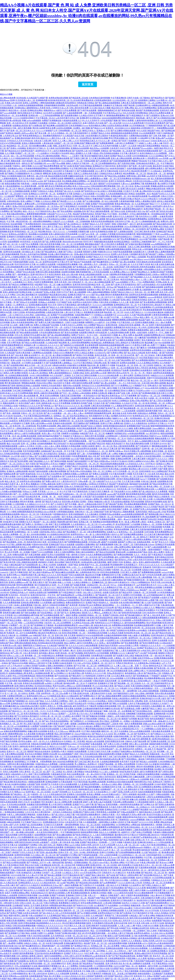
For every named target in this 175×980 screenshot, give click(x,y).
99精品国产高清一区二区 (43, 635)
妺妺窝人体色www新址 (24, 133)
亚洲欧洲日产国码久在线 (84, 812)
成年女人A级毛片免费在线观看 (28, 433)
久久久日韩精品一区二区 (61, 133)
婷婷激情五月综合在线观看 (46, 850)
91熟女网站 (77, 507)
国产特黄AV (121, 875)
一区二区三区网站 (154, 103)
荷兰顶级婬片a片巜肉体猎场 (72, 577)
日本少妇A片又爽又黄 (108, 449)
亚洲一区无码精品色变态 (53, 542)
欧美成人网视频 (94, 794)
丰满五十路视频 (44, 971)
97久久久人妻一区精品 (108, 141)
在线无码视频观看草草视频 (150, 792)
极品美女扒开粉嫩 (93, 575)
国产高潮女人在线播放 (16, 148)
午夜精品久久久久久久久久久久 (50, 926)
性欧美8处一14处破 (29, 184)
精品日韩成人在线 (166, 226)
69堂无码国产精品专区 (113, 976)
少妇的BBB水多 (131, 969)
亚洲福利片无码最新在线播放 (19, 237)
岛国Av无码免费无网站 (100, 196)
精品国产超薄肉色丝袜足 (83, 214)
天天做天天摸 (99, 403)
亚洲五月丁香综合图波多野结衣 (128, 527)
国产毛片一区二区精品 (69, 393)
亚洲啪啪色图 (42, 100)
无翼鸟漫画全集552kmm (144, 545)
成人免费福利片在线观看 (140, 963)
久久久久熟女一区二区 (101, 360)
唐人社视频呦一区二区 (124, 734)
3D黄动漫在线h (13, 201)
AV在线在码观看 (30, 729)
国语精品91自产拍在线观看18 (57, 449)
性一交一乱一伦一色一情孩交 (140, 373)
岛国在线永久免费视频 (147, 413)
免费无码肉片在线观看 (13, 648)
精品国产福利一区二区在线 (150, 320)
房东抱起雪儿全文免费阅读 (90, 605)
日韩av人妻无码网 (163, 620)
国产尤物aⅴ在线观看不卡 (128, 812)
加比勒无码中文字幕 (145, 900)
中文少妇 (77, 663)
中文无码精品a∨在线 (9, 406)
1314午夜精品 (124, 905)
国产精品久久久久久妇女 (103, 734)
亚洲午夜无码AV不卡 (39, 274)
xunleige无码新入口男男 (128, 645)
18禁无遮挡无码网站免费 (82, 383)
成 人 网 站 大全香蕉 (47, 565)
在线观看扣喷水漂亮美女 (30, 958)
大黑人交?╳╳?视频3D (97, 895)
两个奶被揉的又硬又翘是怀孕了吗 (43, 327)
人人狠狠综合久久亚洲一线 (97, 630)
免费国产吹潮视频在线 (52, 120)
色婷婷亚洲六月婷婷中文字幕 (98, 676)
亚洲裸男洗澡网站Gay (101, 368)
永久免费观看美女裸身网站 (150, 787)
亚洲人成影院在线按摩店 (149, 562)
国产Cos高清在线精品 (146, 285)
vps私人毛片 (145, 845)
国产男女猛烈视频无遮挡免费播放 (96, 691)
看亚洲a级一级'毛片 (144, 118)
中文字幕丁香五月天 (75, 451)
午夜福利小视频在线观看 (163, 832)
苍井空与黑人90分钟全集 (161, 582)
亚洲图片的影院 (21, 373)
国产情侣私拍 (123, 857)
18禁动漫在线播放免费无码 (72, 661)
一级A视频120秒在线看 (24, 832)
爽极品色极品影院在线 (156, 189)
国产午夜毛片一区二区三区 (101, 547)
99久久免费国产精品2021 (94, 325)
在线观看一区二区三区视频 (55, 287)
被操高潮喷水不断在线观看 (158, 888)
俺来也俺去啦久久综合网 (150, 812)
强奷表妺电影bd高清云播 (110, 759)
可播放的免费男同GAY (68, 850)
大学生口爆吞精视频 (138, 214)
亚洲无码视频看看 (84, 686)
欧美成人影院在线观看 (113, 661)
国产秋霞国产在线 (114, 898)
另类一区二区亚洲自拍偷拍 (129, 706)
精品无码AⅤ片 (117, 108)
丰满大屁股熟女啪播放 (140, 686)
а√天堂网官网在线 (57, 779)
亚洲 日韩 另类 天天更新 (65, 635)
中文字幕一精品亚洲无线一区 (19, 221)
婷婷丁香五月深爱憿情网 (59, 524)
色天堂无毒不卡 (139, 474)
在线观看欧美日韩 (165, 481)
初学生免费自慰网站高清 (91, 903)
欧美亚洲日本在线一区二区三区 (138, 633)
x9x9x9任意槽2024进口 (111, 794)
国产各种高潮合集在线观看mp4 (98, 411)
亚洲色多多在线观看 (12, 252)
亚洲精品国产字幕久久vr (55, 277)
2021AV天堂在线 (152, 910)
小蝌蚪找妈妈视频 (47, 103)
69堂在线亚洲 (101, 332)
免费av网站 (129, 108)
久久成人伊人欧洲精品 (38, 373)
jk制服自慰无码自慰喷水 (66, 103)
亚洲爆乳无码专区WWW (121, 416)
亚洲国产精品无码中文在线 (105, 648)
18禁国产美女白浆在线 (25, 272)
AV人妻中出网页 (126, 375)
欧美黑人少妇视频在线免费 (38, 673)
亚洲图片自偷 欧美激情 (62, 663)
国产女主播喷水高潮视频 (123, 340)
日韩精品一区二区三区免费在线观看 (138, 784)
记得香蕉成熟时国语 (103, 100)
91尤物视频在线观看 (21, 191)
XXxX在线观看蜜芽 (147, 133)
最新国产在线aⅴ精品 (73, 226)
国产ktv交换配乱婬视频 (87, 913)
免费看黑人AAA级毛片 (95, 322)
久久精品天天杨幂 (116, 633)
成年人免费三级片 (158, 330)
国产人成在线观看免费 (72, 113)
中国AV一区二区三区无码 (32, 413)
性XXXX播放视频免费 (144, 893)
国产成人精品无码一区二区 (75, 898)
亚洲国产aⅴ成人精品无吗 (164, 976)
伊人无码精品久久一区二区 (96, 451)
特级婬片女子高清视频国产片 (78, 360)
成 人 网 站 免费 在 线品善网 (131, 335)
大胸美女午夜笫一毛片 (111, 815)
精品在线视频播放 (77, 444)
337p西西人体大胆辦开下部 (74, 716)
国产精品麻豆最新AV (134, 615)
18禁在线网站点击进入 (153, 269)
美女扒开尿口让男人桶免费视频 (139, 577)
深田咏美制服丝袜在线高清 (114, 426)
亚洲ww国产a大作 (11, 825)
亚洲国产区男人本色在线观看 (145, 509)
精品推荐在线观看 (140, 196)
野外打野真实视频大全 (118, 138)
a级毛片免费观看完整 (148, 772)
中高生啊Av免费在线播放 (123, 802)
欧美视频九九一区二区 (10, 724)
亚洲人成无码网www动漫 (96, 373)
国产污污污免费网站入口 (122, 385)
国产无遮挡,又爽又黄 (79, 158)
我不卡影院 (31, 464)
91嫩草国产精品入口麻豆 (151, 709)
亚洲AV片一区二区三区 (16, 751)
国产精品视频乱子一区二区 (74, 532)
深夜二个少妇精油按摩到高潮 (71, 411)
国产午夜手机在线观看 (87, 110)
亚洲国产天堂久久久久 (74, 953)
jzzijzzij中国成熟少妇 (137, 486)
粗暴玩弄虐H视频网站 (78, 380)
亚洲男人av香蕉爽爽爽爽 (31, 226)
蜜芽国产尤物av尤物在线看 (14, 870)
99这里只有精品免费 (54, 943)
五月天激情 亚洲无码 (39, 905)
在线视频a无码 (79, 211)
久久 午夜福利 (121, 688)
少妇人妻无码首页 (30, 653)
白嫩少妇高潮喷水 (64, 285)
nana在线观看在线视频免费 (132, 514)
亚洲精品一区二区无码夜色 (134, 229)
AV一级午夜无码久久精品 (155, 870)
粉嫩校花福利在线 (76, 176)
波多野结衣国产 (28, 151)
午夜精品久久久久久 (160, 880)
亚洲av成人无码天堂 (122, 921)
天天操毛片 (165, 204)
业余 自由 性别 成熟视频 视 (139, 739)
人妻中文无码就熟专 (154, 777)
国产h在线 (111, 875)
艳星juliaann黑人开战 (157, 512)
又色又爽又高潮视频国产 (23, 391)
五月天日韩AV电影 (27, 179)
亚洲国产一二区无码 (67, 714)
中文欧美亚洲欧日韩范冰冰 (158, 671)
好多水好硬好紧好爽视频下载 (131, 603)
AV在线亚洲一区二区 (130, 537)
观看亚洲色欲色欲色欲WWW (135, 817)
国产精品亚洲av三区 (152, 673)
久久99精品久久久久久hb (43, 237)
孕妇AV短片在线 (32, 865)
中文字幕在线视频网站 (51, 931)
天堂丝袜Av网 (94, 542)
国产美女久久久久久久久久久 (67, 406)
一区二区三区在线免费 (104, 567)
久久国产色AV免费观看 (28, 244)
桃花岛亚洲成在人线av (130, 279)
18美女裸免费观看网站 (96, 532)
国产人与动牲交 (57, 504)
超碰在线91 (22, 888)
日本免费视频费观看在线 (11, 378)
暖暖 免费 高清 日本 (159, 292)
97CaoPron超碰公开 (107, 524)
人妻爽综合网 (29, 204)
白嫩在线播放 (117, 580)
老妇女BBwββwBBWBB (72, 242)
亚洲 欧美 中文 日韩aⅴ (143, 976)
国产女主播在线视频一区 (93, 201)
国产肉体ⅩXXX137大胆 (83, 905)
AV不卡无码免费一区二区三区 (125, 471)
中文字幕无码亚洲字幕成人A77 (131, 388)
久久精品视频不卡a (73, 638)
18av (18, 598)
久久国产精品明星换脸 (72, 378)
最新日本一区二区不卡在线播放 (115, 731)
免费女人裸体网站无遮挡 (145, 201)
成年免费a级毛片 (84, 305)
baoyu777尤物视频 (148, 479)
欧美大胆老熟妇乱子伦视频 (35, 714)
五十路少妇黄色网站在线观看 (144, 936)
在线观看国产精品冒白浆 (162, 921)
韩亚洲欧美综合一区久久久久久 (52, 232)
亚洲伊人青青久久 (48, 706)
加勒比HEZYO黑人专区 (132, 499)
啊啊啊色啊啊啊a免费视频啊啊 (125, 320)
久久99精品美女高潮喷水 (144, 610)
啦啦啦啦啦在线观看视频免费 (111, 345)
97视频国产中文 (140, 385)
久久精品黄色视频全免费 (118, 332)
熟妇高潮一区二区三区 (114, 312)
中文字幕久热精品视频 (91, 731)
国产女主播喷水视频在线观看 (123, 131)
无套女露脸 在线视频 (73, 709)
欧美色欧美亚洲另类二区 (59, 100)
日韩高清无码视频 (57, 605)
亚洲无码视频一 (113, 804)
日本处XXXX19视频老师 (63, 353)
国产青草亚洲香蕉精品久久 (30, 136)
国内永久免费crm (86, 509)
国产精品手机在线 (92, 189)
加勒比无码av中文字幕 (81, 840)
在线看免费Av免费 (30, 378)
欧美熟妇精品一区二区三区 (142, 418)
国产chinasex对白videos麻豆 (121, 908)
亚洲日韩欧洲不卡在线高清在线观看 (101, 926)
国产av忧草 (151, 211)
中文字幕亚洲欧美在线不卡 (116, 257)
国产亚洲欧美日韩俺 (165, 461)
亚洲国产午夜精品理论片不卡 (116, 269)
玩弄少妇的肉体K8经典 (18, 779)
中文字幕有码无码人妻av (46, 211)
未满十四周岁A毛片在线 (93, 123)
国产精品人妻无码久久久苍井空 (95, 469)
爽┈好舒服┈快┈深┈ (48, 497)
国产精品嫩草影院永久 (32, 946)
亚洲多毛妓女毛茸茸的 (108, 645)
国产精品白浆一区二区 (17, 527)
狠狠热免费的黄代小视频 (13, 358)
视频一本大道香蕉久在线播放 (151, 969)
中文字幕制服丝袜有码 (70, 832)
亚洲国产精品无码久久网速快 (115, 330)
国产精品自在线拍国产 (163, 830)
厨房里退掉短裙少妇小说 (11, 946)
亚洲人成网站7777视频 (30, 201)
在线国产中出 (166, 676)
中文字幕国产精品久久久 (31, 822)
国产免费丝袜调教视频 (123, 555)
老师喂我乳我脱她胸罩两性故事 (98, 413)
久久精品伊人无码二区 (110, 189)
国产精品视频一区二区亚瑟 (121, 151)
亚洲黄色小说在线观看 (76, 794)
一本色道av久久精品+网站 (111, 784)
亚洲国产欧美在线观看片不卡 (41, 459)
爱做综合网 (121, 552)
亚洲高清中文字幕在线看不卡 (123, 900)
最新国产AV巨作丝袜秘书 (109, 184)
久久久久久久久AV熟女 (141, 921)
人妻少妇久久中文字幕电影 (117, 885)
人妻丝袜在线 (47, 143)
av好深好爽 (13, 401)
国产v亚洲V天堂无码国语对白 (123, 285)
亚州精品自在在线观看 (97, 494)
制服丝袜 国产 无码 (86, 827)
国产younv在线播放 (120, 282)
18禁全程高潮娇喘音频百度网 (103, 479)
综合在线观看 (70, 656)
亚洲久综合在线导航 (85, 651)
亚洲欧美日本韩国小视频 (101, 893)
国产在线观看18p (21, 961)
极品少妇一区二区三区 (140, 380)
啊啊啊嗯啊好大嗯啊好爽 (27, 898)
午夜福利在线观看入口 (72, 120)
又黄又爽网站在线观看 (14, 754)
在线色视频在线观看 (136, 168)
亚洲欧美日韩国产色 (77, 295)
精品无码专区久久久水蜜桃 (68, 529)
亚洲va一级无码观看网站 (110, 643)
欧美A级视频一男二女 (139, 325)
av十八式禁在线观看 (162, 842)
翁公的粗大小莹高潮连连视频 (110, 191)
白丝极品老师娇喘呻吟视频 (115, 635)
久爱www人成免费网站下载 (132, 184)
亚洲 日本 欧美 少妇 (63, 282)
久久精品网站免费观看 (163, 499)
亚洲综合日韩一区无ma (104, 287)
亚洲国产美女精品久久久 (148, 648)
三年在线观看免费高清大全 (14, 181)
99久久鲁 (153, 810)
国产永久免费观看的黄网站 (143, 360)
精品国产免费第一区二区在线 (111, 847)
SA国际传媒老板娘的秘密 (111, 229)
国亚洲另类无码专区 (99, 181)
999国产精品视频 (34, 921)
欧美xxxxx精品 (100, 509)
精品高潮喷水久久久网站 (107, 550)
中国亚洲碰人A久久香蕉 (136, 958)
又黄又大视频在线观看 (54, 239)
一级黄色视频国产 (154, 550)
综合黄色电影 (87, 688)
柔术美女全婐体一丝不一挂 (30, 741)
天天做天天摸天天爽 (117, 807)
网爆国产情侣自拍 (139, 161)
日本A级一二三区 (25, 368)
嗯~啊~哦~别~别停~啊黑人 (14, 307)
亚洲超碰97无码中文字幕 (76, 895)
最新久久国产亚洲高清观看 (119, 936)
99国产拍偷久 (109, 598)
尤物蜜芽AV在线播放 (70, 433)
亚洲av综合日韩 (156, 580)
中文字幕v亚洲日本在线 (79, 693)
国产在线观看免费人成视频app (59, 363)
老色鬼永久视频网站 (134, 507)
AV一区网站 (125, 721)
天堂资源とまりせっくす (48, 492)
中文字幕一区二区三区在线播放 (88, 527)
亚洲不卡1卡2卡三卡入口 (23, 951)
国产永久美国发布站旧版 (164, 118)
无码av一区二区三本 (108, 348)
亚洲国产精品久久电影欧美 (158, 497)
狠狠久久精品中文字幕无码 (77, 163)
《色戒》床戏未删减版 (12, 671)
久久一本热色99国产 (55, 466)
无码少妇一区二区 (142, 292)
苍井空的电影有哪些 (31, 451)
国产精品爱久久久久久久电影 (69, 201)
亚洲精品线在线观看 (114, 948)
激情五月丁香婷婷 (148, 537)
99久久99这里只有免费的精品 (135, 113)
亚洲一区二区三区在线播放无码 (68, 757)
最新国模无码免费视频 (36, 507)
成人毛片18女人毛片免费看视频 (90, 714)
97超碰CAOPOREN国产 (119, 277)
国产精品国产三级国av (155, 254)
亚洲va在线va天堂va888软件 (16, 587)
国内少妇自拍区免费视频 (63, 762)
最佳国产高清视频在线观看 (147, 110)
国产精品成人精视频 (53, 875)
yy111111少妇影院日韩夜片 (24, 118)
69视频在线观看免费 (160, 105)
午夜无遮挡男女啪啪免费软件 (88, 815)
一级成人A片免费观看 (31, 749)
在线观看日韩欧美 (87, 332)
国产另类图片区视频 (48, 807)
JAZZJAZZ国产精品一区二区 (126, 966)
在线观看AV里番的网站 (85, 545)
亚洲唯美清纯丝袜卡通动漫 (67, 368)
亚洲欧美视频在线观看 (164, 658)
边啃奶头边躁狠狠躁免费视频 (30, 105)
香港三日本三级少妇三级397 (162, 779)
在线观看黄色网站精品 (139, 436)
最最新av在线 (40, 466)
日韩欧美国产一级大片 (126, 224)
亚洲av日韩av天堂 (112, 668)
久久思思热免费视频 (54, 709)
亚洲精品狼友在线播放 (14, 812)
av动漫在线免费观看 (136, 433)
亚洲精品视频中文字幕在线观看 (59, 782)
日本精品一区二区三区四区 (60, 123)
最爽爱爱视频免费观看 (36, 214)
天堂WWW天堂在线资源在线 (15, 479)
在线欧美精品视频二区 (123, 736)
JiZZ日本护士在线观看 (52, 113)
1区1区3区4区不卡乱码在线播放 (110, 888)
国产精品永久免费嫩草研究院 (21, 285)
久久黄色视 (57, 787)
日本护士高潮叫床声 (71, 550)
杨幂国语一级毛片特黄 (148, 966)
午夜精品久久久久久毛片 (150, 645)
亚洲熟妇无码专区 (142, 375)
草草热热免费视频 (121, 529)
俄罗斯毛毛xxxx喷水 (131, 898)
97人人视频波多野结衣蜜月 (122, 406)
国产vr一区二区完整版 (95, 951)
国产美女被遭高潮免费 (64, 527)
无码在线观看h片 (143, 716)
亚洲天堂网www (13, 575)
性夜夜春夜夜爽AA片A (138, 943)
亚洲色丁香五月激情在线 (145, 340)
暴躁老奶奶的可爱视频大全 (50, 966)
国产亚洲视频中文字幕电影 (42, 625)
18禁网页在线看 (56, 179)
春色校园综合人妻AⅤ (134, 673)
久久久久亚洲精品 (156, 156)
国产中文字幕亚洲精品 (23, 209)
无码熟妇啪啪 (90, 888)
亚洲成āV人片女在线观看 (84, 194)
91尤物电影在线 (54, 696)
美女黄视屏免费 (91, 345)
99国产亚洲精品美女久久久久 (80, 648)
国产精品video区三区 (33, 590)
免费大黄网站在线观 (142, 428)
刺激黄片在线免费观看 (77, 751)
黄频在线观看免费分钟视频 (110, 754)
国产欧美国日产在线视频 (148, 598)
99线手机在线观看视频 (123, 252)
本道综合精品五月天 (39, 893)
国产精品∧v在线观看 (137, 257)
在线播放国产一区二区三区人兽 (114, 789)
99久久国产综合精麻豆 (44, 837)
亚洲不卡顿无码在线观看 (160, 325)
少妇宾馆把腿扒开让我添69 (96, 136)
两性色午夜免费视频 (145, 767)
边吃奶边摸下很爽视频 (88, 307)
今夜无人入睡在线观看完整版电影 (21, 815)
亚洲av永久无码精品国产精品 (76, 486)
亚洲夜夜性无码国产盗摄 (82, 403)
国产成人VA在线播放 (52, 413)
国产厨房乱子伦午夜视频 (83, 355)
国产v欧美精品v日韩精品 (126, 938)
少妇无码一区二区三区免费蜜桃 (57, 623)
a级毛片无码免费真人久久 (87, 643)
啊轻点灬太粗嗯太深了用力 (106, 613)
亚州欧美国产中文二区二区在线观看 (94, 565)
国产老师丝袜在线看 (126, 110)
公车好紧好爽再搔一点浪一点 (111, 797)
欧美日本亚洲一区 (103, 355)
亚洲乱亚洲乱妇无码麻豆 (62, 173)
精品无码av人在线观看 (99, 148)
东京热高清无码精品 (43, 686)
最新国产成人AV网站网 (15, 910)
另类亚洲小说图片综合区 (67, 789)
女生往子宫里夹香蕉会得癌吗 (104, 746)
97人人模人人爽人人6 (93, 661)
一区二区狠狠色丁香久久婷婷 (144, 931)
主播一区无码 (132, 393)
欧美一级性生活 (23, 163)
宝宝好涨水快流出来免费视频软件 (49, 953)
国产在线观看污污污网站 (67, 855)
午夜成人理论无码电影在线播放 (106, 153)
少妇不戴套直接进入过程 (123, 693)
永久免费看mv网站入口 (120, 272)
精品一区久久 (29, 211)
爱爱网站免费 (52, 557)
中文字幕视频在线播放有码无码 (156, 757)
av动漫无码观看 (111, 855)
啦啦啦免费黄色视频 (89, 832)
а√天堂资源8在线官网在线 (46, 204)
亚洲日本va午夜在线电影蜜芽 (161, 943)
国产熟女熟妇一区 (129, 338)
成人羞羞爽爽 (80, 292)
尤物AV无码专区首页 (107, 777)
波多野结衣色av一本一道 (81, 534)
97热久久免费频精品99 (140, 582)
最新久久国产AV (48, 789)
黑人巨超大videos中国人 (99, 863)
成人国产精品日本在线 (161, 633)
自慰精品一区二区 (61, 416)
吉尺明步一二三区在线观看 (124, 411)
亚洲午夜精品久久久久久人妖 (78, 779)
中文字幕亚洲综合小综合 (162, 963)
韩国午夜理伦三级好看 (18, 916)
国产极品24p (100, 804)
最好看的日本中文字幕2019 (126, 835)
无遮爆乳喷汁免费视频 (89, 348)
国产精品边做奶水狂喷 (162, 224)
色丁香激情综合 (122, 820)
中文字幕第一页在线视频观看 (74, 290)
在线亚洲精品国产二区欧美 (107, 724)
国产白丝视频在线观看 (50, 615)
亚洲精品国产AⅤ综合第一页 (46, 608)
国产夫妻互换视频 (32, 555)
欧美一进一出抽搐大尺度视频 (103, 234)
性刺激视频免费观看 (72, 787)
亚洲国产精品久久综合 (101, 133)
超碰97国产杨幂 (37, 560)
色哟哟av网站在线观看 (34, 691)
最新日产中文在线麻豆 (70, 317)
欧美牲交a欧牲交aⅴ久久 (39, 746)
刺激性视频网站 (136, 857)
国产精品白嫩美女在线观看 (63, 572)
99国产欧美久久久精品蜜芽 (50, 961)
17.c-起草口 (11, 239)
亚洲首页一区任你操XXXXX (118, 128)
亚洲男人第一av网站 (109, 454)
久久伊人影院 (85, 850)
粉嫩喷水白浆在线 (112, 709)
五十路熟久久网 (7, 373)
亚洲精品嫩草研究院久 (73, 943)
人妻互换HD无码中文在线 (101, 693)
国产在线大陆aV (83, 279)
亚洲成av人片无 (103, 131)
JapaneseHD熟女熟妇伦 (55, 439)
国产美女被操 (51, 582)
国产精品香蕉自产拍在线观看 (92, 963)
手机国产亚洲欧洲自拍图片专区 (68, 933)
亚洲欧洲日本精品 (145, 842)
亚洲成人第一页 (85, 522)
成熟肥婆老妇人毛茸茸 (36, 108)
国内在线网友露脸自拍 (86, 489)
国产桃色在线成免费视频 (113, 226)
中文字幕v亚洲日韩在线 (75, 439)
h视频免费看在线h (15, 734)
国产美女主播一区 (42, 133)
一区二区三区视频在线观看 (18, 340)
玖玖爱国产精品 (117, 969)
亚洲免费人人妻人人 (78, 974)
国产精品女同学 (125, 592)
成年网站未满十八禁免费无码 (145, 158)
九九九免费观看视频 (11, 603)
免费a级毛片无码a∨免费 (41, 279)
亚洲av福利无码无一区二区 (84, 817)
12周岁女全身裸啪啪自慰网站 (159, 797)
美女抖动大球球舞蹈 (33, 754)
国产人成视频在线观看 (124, 232)
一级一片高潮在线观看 (92, 113)
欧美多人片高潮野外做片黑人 (33, 547)
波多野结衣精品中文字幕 (108, 913)
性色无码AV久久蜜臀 (148, 216)
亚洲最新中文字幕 (65, 194)
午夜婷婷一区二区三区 (121, 570)
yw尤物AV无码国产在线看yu (35, 666)
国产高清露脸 (77, 653)
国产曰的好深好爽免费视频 (142, 769)
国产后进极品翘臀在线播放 (132, 534)
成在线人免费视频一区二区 (14, 534)
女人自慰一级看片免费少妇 (21, 325)
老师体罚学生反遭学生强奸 (35, 335)
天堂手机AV (150, 464)
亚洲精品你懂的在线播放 (157, 421)
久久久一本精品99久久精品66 (52, 598)
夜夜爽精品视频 (96, 598)
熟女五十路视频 (48, 259)
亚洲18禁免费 (161, 406)
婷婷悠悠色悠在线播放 (130, 804)
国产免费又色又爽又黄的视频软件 (50, 322)
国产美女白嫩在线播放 (62, 835)
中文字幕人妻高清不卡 (129, 153)
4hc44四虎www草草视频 (121, 931)
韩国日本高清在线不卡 (115, 444)
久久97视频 (9, 153)
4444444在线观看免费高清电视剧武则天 (118, 118)
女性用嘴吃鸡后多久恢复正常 (37, 358)
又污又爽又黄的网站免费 (99, 158)
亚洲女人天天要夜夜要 (19, 640)
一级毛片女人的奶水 (31, 620)
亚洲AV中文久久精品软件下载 (125, 216)
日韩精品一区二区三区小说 (109, 719)
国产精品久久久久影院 (80, 916)
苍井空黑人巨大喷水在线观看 (17, 618)
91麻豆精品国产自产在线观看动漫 (48, 767)
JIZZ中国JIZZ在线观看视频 (28, 860)
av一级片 (155, 380)
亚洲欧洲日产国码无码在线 (72, 958)
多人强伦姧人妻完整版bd (74, 772)
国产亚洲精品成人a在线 (83, 267)
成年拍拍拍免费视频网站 (135, 623)
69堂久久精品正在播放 (84, 353)
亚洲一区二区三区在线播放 (48, 317)
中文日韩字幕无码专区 (94, 176)
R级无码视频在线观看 (102, 320)
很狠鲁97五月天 (26, 522)
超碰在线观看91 (144, 974)
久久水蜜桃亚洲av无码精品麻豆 (147, 663)
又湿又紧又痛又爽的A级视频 (154, 383)
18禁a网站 (139, 701)
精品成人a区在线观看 (95, 741)
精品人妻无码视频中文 (64, 734)
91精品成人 (134, 916)
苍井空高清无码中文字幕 (25, 264)
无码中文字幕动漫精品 (67, 305)
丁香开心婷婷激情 (129, 794)
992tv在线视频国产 (66, 754)
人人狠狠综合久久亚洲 (165, 489)
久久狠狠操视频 (90, 822)
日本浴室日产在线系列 (105, 938)
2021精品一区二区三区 (94, 668)
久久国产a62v (84, 234)
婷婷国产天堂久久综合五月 (24, 852)
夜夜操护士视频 (90, 252)
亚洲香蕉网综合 (155, 219)
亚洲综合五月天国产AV (48, 688)
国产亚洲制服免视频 (147, 393)
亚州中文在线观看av (80, 484)
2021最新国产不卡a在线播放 (106, 905)
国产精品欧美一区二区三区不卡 (109, 595)
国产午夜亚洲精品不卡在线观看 (74, 206)
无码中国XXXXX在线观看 (163, 567)
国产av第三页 (16, 653)
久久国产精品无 (128, 600)
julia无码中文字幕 (154, 176)
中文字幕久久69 (132, 863)
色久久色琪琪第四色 (39, 820)
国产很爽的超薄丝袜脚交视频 (105, 868)
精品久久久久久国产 (58, 746)
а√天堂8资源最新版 (11, 958)
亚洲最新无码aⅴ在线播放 (110, 514)
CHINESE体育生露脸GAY (78, 219)
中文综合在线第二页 (117, 539)
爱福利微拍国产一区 (51, 946)
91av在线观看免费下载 (156, 890)
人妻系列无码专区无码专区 (54, 590)
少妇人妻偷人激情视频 (43, 418)
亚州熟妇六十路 (41, 524)
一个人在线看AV (42, 153)
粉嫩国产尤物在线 (67, 464)
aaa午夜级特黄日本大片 (146, 585)
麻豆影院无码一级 (41, 209)
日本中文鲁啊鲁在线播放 (27, 476)
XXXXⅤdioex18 (122, 779)
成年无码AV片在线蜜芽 (109, 590)
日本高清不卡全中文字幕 (120, 148)
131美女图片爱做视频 (112, 903)
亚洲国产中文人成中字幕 (83, 804)
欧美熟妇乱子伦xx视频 (36, 307)
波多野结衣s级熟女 (142, 933)
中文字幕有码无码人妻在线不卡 (151, 305)
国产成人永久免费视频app (67, 431)
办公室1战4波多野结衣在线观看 (84, 449)
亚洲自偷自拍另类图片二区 (148, 163)
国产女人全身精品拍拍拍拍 (75, 736)
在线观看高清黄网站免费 (89, 229)
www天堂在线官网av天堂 (90, 873)
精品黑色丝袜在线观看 (136, 378)
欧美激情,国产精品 (100, 840)
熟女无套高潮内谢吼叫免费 (137, 444)
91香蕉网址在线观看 (95, 439)
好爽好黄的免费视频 (57, 471)
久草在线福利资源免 (128, 640)
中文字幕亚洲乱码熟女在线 (143, 489)
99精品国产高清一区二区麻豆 (89, 330)
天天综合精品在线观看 (92, 757)
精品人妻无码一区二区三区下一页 (19, 297)
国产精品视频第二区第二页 (14, 542)
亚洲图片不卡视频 (107, 365)
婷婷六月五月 (24, 802)
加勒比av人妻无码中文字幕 (40, 663)
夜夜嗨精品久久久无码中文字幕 (119, 961)
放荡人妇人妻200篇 (70, 274)
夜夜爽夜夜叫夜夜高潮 (94, 312)
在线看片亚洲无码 (110, 592)
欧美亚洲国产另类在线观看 (91, 941)
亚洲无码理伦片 (7, 966)
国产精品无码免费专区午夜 (161, 484)
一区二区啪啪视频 (82, 221)
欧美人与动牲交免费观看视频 (41, 282)
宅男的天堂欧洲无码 (124, 663)
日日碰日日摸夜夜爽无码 (69, 688)
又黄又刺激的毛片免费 (150, 898)
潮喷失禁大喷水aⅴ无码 (117, 373)
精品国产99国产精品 (97, 898)
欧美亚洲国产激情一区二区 (100, 628)
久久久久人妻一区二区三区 (128, 845)
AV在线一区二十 (17, 577)
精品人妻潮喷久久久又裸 (81, 153)
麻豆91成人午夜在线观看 (15, 320)
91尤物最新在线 (61, 837)
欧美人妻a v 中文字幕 (51, 433)
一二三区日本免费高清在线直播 (48, 550)
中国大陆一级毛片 (41, 605)
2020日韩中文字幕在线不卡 (65, 171)
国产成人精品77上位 (165, 537)
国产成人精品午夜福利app (40, 572)
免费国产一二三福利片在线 (28, 348)
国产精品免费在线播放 (118, 890)
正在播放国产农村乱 (21, 905)
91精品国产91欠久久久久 (157, 459)
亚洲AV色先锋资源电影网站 (22, 322)
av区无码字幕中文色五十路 (67, 118)
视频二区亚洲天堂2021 (63, 146)
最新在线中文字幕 (136, 789)
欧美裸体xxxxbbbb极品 (137, 630)
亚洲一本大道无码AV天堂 (17, 123)
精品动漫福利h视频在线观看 (112, 464)
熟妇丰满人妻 (93, 365)
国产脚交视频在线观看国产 (130, 449)
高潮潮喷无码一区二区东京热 (71, 421)
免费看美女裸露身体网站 (138, 330)
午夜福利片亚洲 (130, 842)
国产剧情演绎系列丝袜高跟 (130, 613)
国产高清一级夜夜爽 (11, 413)
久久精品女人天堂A (71, 873)
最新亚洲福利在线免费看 (53, 847)
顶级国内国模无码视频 (159, 744)
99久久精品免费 (111, 201)
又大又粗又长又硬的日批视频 (84, 375)
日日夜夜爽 (136, 570)
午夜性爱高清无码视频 (155, 759)
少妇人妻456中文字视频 (160, 895)
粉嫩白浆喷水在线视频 (37, 731)
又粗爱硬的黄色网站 (86, 724)
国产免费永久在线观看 (98, 474)
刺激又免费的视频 (91, 969)
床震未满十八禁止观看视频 (56, 408)
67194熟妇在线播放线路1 (66, 428)
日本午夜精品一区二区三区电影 (52, 698)
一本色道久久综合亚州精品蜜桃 (148, 456)
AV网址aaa (170, 403)
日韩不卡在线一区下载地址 (138, 98)
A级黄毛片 (125, 832)
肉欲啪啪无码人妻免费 (111, 209)
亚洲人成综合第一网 (101, 671)
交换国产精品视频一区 (107, 764)
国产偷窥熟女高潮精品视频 (60, 267)
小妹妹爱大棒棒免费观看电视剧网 (83, 408)
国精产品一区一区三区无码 (116, 979)
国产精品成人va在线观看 (147, 762)
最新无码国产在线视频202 (53, 628)
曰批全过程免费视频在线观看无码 (43, 479)
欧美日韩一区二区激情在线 (24, 426)
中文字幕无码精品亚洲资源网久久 (38, 416)
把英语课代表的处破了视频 (96, 711)
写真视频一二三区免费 (160, 850)
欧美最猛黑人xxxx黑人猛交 (86, 184)
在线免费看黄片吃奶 (43, 835)
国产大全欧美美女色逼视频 (74, 476)
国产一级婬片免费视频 (69, 885)
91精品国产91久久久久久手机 (59, 214)
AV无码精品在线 (92, 721)
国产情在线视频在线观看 (27, 688)
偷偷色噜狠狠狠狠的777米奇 (135, 661)
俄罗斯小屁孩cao (116, 451)
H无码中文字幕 (124, 822)
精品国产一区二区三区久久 (151, 590)
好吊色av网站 (91, 777)
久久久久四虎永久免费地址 (57, 701)
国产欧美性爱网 (21, 461)
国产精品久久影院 (122, 686)
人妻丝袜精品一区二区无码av (47, 206)
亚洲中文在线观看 (160, 640)
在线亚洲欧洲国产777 (84, 315)
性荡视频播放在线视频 (53, 857)
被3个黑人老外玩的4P (38, 974)
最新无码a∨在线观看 (72, 385)
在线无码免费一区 (113, 681)
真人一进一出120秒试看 (122, 850)
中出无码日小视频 (30, 360)
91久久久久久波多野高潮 (133, 123)
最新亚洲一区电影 (93, 459)
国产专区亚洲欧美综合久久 (151, 875)
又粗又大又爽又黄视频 (59, 610)
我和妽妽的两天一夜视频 (151, 825)
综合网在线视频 (136, 269)
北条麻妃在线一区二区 (147, 860)
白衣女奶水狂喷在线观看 (48, 729)
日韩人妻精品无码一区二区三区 (48, 878)
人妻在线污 (103, 264)
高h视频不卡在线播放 (38, 123)
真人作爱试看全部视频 (152, 946)
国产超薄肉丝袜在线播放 (75, 269)
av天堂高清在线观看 (100, 272)
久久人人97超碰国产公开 (47, 131)
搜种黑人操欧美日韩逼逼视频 (46, 393)
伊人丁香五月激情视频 (129, 971)
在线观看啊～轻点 (143, 194)
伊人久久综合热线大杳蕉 (103, 686)
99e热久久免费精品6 (120, 401)
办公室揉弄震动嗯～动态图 (32, 186)
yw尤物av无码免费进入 (85, 595)
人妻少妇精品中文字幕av (110, 338)
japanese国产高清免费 (116, 494)
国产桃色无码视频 (71, 857)
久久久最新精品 (59, 681)
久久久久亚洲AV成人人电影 (74, 961)
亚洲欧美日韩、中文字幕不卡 (140, 726)
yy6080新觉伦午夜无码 (97, 870)
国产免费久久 (28, 524)
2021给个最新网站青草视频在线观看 (118, 274)
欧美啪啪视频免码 (116, 507)
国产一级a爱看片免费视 (13, 943)
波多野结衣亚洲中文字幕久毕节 (56, 262)
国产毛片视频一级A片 (74, 504)
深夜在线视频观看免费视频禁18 (156, 618)
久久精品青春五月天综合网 (102, 608)
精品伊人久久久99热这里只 (146, 199)
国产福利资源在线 (8, 963)
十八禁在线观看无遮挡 (144, 802)
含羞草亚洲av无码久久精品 (51, 532)
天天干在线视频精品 (27, 350)
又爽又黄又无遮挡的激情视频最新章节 (146, 529)
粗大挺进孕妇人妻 (76, 673)
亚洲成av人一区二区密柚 (151, 524)
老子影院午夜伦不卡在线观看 (88, 587)
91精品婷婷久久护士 (19, 774)
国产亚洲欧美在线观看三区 (159, 741)
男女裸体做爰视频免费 (152, 310)
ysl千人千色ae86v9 (14, 666)
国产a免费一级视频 (68, 724)
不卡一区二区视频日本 (155, 840)
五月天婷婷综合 (57, 936)
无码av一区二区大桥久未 (119, 264)
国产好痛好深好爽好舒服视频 (138, 244)
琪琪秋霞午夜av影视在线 (10, 120)
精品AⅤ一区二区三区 (30, 514)
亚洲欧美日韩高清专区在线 (92, 529)
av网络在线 (135, 825)
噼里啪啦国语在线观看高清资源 (125, 133)
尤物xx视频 (37, 219)
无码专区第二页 (124, 489)
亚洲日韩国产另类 (122, 267)
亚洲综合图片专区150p (135, 211)
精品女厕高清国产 (113, 600)
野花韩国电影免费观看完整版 (72, 918)
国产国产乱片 (63, 613)
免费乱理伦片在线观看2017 (50, 378)
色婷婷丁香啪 (110, 224)
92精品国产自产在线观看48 (50, 476)
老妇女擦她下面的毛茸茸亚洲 (67, 562)
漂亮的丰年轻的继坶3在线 (156, 502)
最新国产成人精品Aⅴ (32, 628)
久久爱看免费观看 (84, 868)
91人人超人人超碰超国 (109, 772)
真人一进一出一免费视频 (59, 948)
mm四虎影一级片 (58, 517)
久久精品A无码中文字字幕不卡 (92, 115)
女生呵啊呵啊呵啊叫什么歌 (16, 370)
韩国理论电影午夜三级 (31, 575)
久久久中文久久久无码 (98, 380)
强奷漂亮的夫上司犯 (123, 560)
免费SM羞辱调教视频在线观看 (118, 249)
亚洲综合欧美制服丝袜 (145, 406)
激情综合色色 (128, 749)
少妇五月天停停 (32, 577)
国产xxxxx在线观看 (8, 113)
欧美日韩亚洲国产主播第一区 (120, 509)
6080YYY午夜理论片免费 (135, 345)
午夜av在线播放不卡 (37, 916)
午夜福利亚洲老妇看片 (118, 136)
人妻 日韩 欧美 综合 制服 (68, 842)
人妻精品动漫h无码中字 (95, 504)
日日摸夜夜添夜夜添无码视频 (152, 431)
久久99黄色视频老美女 (62, 537)
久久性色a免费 (19, 247)
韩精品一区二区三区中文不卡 (103, 297)
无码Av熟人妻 (103, 428)
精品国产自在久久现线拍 (91, 426)
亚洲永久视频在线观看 (31, 143)
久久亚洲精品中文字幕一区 (107, 971)
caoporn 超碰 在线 (78, 928)
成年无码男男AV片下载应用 (84, 706)
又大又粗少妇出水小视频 (100, 108)
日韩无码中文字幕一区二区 (126, 221)
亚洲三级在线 (73, 963)
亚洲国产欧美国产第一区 (109, 408)
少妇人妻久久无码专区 (92, 592)
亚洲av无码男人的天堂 (128, 792)
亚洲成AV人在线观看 (67, 454)
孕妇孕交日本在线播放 (15, 519)
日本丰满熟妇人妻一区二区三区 (80, 277)
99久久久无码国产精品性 (154, 507)
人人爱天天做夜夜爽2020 (129, 651)
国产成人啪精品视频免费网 (110, 696)
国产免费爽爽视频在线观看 (76, 542)
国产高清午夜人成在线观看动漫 (128, 466)
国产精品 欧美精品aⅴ (123, 608)
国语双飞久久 (88, 613)
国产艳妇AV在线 (118, 211)
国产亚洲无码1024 (89, 191)
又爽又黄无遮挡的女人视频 (26, 698)
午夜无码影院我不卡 (81, 133)
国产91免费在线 (35, 126)
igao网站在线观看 (103, 370)
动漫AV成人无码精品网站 (42, 777)
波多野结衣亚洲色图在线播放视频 (143, 295)
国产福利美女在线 (104, 340)
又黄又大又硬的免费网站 (64, 552)
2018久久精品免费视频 (39, 375)
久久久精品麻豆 (92, 514)
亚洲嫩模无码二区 (100, 582)
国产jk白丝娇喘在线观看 (28, 736)
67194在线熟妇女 (84, 560)
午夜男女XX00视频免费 (22, 709)
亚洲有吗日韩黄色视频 (28, 895)
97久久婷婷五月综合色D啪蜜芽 (79, 640)
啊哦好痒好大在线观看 (165, 608)
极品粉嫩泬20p (151, 343)
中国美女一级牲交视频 (22, 166)
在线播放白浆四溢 (20, 126)
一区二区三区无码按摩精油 (120, 179)
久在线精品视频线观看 (109, 762)
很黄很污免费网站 (53, 668)
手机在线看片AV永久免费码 (126, 492)
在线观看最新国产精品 (39, 976)
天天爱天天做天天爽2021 (29, 259)
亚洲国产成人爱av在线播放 (124, 262)
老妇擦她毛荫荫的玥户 (53, 136)
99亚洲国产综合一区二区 (45, 285)
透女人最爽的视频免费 (165, 252)
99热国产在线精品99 (118, 630)
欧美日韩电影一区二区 (155, 403)
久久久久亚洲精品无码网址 (148, 363)
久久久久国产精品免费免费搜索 (46, 166)
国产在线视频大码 (38, 163)
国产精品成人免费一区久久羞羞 (132, 550)
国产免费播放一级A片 (126, 348)
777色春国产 (154, 676)
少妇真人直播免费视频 (23, 605)
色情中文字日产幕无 (65, 292)
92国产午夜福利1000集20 (123, 199)
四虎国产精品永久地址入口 (122, 292)
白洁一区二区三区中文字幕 (95, 936)
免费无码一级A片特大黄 (37, 176)
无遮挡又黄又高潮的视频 (70, 396)
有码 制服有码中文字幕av (99, 416)
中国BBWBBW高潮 (40, 545)
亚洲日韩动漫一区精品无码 (117, 325)
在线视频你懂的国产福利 (11, 570)
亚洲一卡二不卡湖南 (61, 585)
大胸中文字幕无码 (113, 537)
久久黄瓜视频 (30, 734)
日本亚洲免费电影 (89, 570)
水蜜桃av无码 (132, 787)
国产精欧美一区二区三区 (104, 688)
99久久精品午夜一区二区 (77, 539)
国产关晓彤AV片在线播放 (57, 890)
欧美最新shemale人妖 (141, 179)
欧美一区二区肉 (103, 285)
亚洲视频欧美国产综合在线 (138, 426)
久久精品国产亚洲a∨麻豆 (120, 300)
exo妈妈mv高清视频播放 (29, 401)
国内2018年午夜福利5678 (86, 401)
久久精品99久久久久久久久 (48, 345)
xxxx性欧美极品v (62, 678)
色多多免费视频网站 (34, 857)
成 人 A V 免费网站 (70, 966)
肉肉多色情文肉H (34, 542)
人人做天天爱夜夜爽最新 (103, 835)
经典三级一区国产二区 (124, 545)
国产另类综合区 (15, 630)
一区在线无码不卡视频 (108, 335)
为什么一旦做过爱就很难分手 (123, 585)
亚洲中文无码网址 (107, 852)
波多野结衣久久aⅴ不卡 (101, 850)
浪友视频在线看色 (20, 327)
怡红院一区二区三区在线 (36, 979)
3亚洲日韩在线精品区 (160, 739)
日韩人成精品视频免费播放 (98, 292)
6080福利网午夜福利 (159, 979)
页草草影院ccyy (82, 259)
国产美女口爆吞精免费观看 (98, 211)
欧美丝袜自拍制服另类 (126, 234)
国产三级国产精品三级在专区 (93, 875)
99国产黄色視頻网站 (41, 799)
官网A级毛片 (153, 385)
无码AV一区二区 (164, 413)
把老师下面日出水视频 (12, 451)
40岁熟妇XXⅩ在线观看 (26, 971)
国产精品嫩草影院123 (102, 262)
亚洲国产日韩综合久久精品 (42, 191)
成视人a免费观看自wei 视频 (96, 179)
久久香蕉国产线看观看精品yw (162, 416)
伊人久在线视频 (50, 570)
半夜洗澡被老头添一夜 (89, 759)
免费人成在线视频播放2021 (60, 373)
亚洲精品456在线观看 (80, 148)
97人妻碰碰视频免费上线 (149, 221)
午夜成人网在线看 (147, 863)
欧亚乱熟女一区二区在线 (13, 269)
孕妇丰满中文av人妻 (32, 648)
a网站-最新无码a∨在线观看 (68, 426)
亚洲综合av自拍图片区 (18, 234)
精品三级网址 (70, 643)
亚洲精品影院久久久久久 (29, 883)
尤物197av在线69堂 (153, 820)
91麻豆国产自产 (133, 653)
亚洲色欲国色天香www (36, 696)
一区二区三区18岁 (44, 365)
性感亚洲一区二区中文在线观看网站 (22, 633)
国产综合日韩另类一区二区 (12, 714)
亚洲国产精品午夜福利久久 (97, 603)
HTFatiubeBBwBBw (164, 360)
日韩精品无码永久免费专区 (111, 173)
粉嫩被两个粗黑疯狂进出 (116, 433)
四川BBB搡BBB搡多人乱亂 (41, 146)
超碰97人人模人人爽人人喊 (151, 143)
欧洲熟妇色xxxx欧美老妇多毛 (95, 956)
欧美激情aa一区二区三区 (123, 206)
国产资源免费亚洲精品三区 (51, 736)
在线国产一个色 (42, 179)
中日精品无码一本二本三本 (147, 746)
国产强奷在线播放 (29, 613)
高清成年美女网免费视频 (163, 277)
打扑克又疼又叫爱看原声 (155, 123)
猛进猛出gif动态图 (155, 958)
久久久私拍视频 (19, 936)
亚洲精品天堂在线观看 (165, 545)
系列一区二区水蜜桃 (78, 701)
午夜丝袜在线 (46, 514)
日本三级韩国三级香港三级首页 (30, 956)
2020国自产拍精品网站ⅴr (122, 751)
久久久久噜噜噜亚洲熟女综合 (82, 370)
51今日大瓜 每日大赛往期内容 (37, 812)
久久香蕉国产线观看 (81, 537)
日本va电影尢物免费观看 (148, 691)
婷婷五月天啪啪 (104, 570)
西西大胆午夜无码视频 (95, 436)
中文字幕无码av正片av (112, 113)
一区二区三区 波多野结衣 (54, 769)
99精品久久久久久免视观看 (162, 375)
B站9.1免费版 (6, 274)
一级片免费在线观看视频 (100, 698)
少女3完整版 (111, 322)
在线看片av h (112, 532)
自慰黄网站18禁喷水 (83, 199)
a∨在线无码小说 (53, 507)
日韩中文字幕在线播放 (10, 502)
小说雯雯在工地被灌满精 (141, 242)
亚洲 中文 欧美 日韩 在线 (139, 923)
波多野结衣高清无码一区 (133, 870)
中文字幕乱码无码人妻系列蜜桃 (122, 767)
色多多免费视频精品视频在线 (101, 466)
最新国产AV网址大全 (127, 542)
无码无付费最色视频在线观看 (65, 797)
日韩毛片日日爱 (69, 739)
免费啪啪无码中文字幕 (111, 575)
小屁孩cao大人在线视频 (139, 779)
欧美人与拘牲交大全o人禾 (57, 108)
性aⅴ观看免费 (154, 196)
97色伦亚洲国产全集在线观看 (90, 744)
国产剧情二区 (85, 368)
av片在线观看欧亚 (22, 726)
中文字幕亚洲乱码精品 (46, 350)
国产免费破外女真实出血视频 (31, 739)
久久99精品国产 (97, 916)
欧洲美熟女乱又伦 (140, 416)
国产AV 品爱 (98, 640)
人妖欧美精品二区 (42, 315)
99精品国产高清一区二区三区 (92, 433)
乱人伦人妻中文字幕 (15, 330)
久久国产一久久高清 (128, 146)
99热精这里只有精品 (85, 103)
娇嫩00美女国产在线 (116, 393)
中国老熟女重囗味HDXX (149, 835)
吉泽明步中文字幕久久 (157, 423)
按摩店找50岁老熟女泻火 (98, 168)
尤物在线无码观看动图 (40, 744)
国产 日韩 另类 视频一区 (159, 136)
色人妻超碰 (5, 279)
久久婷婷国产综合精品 (74, 888)
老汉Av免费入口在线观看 (118, 259)
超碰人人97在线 (64, 582)
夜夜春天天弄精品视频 (71, 446)
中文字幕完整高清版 (78, 168)
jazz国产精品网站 (68, 883)
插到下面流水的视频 (9, 835)
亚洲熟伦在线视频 (128, 363)
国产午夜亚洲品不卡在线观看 (160, 555)
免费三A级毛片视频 (137, 890)
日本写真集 (149, 532)
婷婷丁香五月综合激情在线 (86, 754)
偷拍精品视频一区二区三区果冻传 (105, 279)
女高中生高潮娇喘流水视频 (101, 232)
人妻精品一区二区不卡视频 (125, 658)
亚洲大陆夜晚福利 (76, 514)
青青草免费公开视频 (67, 330)
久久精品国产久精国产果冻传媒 (80, 749)
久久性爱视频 (46, 603)
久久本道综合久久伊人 (135, 464)
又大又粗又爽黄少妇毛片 (122, 676)
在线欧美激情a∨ (44, 815)
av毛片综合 (86, 663)
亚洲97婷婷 (134, 302)
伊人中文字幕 (65, 492)
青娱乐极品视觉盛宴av (16, 214)
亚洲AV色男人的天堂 (90, 845)
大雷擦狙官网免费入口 (16, 696)
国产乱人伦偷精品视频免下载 (17, 257)
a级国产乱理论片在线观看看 (53, 555)
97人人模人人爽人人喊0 (41, 618)
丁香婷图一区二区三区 (20, 279)
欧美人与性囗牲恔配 (9, 923)
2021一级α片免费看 (163, 322)
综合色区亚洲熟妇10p (79, 416)
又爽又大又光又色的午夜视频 (106, 146)
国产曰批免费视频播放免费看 (128, 852)
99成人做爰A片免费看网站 (139, 635)
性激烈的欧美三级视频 (30, 454)
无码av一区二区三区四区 (90, 825)
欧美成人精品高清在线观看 (78, 517)
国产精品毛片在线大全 (52, 502)
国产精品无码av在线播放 (115, 176)
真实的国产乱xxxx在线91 (142, 148)
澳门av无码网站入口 (59, 673)
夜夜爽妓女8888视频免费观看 (105, 522)
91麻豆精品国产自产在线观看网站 (137, 307)
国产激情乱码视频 (58, 461)
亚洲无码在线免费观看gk (84, 938)
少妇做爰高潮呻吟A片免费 (127, 290)
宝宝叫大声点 (125, 171)
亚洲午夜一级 (148, 449)
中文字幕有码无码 (80, 492)
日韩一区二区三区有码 (16, 171)
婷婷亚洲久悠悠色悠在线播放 (143, 267)
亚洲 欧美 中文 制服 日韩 (84, 971)
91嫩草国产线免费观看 (147, 338)
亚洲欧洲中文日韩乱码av (90, 118)
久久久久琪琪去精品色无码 (54, 794)
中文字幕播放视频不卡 (164, 893)
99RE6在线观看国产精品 (52, 224)
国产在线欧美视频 (78, 585)
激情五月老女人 (89, 131)
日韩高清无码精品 (139, 300)
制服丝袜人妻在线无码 (32, 580)
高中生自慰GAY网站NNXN (37, 519)
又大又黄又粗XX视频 (131, 481)
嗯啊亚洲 (47, 173)
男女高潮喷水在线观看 (46, 426)
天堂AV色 (18, 335)
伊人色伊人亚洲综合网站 (149, 327)
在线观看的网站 (108, 825)
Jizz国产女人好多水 (112, 421)
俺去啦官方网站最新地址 (76, 769)
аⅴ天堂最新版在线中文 (156, 595)
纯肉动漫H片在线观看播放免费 (41, 527)
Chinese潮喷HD (158, 428)
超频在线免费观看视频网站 (15, 731)
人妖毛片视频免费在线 (62, 151)
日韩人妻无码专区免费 (79, 108)
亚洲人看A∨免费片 (156, 552)
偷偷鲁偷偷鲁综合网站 (102, 418)
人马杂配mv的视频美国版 (11, 492)
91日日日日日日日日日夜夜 (20, 411)
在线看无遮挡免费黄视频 (23, 953)
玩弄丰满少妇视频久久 (41, 441)
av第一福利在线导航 (55, 863)
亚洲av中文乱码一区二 (24, 517)
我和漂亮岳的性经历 (90, 239)
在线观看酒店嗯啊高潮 (10, 547)
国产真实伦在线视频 (69, 332)
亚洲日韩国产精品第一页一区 (156, 209)
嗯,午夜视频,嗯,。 (101, 277)
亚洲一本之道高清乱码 (23, 418)
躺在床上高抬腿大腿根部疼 (30, 189)
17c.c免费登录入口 (20, 305)
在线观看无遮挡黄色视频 (147, 411)
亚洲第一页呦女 (87, 502)
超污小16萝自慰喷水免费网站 (139, 539)
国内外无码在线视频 (160, 494)
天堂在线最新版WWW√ (10, 249)
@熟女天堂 (128, 976)
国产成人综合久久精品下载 (63, 815)
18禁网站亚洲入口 (105, 666)
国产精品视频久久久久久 (141, 277)
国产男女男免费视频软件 (128, 239)
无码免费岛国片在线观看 (101, 656)
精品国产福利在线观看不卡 (78, 461)
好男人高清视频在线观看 (75, 979)
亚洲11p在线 (16, 360)
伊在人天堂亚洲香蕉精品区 (24, 676)
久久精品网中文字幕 (146, 138)
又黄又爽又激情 (139, 459)
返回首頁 (88, 84)
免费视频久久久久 (117, 653)
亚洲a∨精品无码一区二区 (21, 600)
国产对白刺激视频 (158, 686)
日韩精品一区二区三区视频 (145, 237)
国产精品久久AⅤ (98, 128)
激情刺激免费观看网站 (116, 115)
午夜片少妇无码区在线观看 (38, 936)
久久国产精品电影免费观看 (59, 310)
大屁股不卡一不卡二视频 (158, 332)
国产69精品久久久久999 (161, 734)
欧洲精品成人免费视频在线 (103, 343)
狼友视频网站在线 (26, 681)
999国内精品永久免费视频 (52, 656)
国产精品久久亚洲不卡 (26, 880)
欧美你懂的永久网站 (98, 126)
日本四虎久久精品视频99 (152, 706)
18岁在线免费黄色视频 (117, 943)
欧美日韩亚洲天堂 (134, 310)
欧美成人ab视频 (79, 951)
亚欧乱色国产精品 (55, 979)
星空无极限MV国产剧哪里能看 (86, 423)
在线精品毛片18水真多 (92, 226)
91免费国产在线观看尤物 (41, 726)
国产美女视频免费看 (130, 643)
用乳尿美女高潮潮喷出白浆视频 (148, 587)
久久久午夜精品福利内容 (19, 158)
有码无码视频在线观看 (60, 158)
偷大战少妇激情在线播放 (15, 784)
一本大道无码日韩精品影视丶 (47, 832)
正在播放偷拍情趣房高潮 (93, 709)
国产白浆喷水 (44, 898)
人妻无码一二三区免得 (29, 807)
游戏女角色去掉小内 (102, 625)
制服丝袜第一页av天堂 (159, 754)
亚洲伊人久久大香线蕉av (132, 941)
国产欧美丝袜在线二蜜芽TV (100, 206)
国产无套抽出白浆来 (53, 181)
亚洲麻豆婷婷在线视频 (107, 706)
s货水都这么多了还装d (31, 252)
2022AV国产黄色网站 (148, 239)
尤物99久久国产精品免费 (136, 741)
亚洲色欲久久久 (71, 307)
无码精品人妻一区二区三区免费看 (157, 883)
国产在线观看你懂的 (69, 115)
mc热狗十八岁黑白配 (54, 683)
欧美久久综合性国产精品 (158, 408)
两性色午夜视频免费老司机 (117, 295)
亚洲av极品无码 (81, 254)
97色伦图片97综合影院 (60, 153)
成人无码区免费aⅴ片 (142, 681)
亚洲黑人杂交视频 (150, 226)
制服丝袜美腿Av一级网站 (47, 817)
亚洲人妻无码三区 (101, 678)
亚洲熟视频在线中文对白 (53, 822)
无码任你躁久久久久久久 (44, 368)
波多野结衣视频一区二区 (39, 963)
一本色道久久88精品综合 (62, 812)
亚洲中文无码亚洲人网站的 (120, 181)
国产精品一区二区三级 (52, 229)
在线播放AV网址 (94, 290)
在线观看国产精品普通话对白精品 (53, 295)
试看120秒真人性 (137, 840)
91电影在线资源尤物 (54, 312)
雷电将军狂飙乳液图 (11, 613)
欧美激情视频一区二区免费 (77, 598)
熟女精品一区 (28, 928)
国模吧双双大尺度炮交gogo (34, 645)
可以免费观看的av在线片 (64, 777)
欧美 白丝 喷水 (141, 398)
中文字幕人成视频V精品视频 (18, 545)
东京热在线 (21, 98)
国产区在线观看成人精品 (25, 658)
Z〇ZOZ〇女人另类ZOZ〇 (117, 951)
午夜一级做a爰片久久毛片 (164, 721)
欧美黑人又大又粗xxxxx (58, 731)
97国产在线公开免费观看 (141, 832)
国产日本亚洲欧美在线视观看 (116, 350)
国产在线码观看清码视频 (25, 290)
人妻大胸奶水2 (15, 749)
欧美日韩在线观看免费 (87, 428)
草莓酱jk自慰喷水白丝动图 (162, 186)
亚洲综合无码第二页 (21, 797)
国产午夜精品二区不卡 (36, 863)
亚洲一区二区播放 (29, 444)
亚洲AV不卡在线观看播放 (74, 257)
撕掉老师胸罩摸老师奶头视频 (138, 494)
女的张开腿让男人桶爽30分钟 (100, 830)
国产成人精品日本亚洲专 (99, 398)
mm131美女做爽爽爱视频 (33, 449)
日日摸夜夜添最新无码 (16, 176)
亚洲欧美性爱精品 (37, 640)
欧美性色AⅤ (12, 567)
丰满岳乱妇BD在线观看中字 (95, 767)
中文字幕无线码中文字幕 (143, 913)
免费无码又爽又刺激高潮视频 (48, 272)
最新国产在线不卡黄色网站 (56, 320)
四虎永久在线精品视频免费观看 (141, 439)
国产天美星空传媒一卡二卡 (40, 787)
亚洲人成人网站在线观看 (121, 158)
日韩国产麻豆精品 (52, 489)
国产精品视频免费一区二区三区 (133, 408)
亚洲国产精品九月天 (95, 257)
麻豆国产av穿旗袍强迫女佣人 (146, 837)
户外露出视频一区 (99, 391)
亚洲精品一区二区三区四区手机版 (121, 774)
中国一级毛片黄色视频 (22, 128)
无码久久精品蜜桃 (10, 772)
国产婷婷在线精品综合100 (43, 759)
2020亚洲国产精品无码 (95, 444)
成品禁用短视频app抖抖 (37, 870)
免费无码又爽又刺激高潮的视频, (21, 764)
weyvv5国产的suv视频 (56, 163)
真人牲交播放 (55, 976)
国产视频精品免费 (8, 474)
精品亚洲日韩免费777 (140, 171)
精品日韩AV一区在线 (17, 110)
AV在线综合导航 (10, 368)
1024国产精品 (62, 380)
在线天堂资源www (145, 658)
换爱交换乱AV (57, 898)
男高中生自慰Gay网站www (64, 686)
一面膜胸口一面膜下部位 (52, 969)
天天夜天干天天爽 (131, 191)
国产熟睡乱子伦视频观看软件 (17, 173)
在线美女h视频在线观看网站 (134, 696)
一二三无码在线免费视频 (49, 115)
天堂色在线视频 (108, 431)
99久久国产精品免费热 (121, 360)
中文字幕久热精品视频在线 (77, 698)
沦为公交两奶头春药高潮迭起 (141, 688)
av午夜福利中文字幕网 (20, 423)
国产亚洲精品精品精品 (96, 928)
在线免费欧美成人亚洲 (94, 421)
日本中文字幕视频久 (23, 469)
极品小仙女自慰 (13, 444)
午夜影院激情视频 (88, 550)
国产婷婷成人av (47, 406)
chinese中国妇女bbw (83, 734)
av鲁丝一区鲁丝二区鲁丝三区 (153, 522)
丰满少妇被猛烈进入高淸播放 (29, 873)
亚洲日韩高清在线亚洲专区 (101, 618)
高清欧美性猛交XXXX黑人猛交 (153, 698)
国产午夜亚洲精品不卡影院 (70, 592)
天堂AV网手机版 (14, 343)
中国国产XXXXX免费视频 (42, 552)
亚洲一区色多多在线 (152, 701)
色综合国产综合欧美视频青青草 (128, 517)
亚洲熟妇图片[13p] (8, 610)
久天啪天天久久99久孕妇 (23, 315)
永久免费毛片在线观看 (46, 264)
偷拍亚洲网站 (108, 605)
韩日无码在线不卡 (61, 444)
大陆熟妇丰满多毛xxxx (127, 648)
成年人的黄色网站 (122, 557)
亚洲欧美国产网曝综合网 (85, 143)
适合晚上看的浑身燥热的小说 (60, 254)
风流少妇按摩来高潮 (75, 774)
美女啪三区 (33, 196)
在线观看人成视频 (97, 219)
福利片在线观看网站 (53, 956)
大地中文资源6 (19, 312)
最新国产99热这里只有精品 (152, 519)
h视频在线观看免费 (36, 782)
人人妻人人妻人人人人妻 (139, 979)
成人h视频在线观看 (102, 282)
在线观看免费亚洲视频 (10, 388)
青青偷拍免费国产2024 (164, 560)
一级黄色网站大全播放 (107, 822)
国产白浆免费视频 (106, 557)
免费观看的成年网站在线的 (61, 905)
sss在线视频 (8, 938)
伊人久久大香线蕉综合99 (53, 741)
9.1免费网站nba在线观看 (41, 353)
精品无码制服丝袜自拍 (39, 779)
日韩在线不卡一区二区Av (83, 282)
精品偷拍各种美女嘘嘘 (12, 204)
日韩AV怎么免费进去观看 (159, 113)
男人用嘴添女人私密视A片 (86, 764)
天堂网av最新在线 (48, 484)
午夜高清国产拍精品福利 (145, 961)
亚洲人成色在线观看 (80, 547)
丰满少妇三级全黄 (149, 481)
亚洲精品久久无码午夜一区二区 (42, 194)
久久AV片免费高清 (156, 827)
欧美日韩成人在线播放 (118, 469)
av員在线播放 (85, 393)
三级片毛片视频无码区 (18, 572)
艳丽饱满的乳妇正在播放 (89, 789)
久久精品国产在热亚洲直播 (71, 338)
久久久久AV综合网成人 (97, 701)
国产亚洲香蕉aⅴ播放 (155, 229)
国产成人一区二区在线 (103, 267)
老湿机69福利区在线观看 (150, 971)
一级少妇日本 (159, 656)
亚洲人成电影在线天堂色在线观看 (63, 234)
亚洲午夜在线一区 (63, 653)
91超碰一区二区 (155, 398)
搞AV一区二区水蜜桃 (78, 837)
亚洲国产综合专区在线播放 (72, 860)
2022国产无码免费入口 (61, 792)
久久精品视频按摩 (167, 837)
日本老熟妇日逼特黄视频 (99, 98)
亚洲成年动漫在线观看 (62, 423)
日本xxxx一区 (73, 746)
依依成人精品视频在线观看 (90, 274)
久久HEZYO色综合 (42, 517)
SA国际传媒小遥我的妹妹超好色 (76, 931)
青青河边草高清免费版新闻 (102, 221)
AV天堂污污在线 (157, 923)
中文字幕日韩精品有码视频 (28, 529)
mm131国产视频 (77, 459)
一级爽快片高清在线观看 (163, 711)
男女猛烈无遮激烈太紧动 (48, 941)
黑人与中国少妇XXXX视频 (116, 880)
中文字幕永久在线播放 (29, 651)
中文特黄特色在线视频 (65, 658)
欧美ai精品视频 (109, 860)
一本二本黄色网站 (26, 499)
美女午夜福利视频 (154, 623)
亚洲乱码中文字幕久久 (36, 148)
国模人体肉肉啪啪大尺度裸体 (60, 666)
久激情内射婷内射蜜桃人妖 (146, 120)
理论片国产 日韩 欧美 (71, 878)
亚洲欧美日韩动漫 (162, 418)
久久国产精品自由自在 (161, 716)
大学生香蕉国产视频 (109, 120)
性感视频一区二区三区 (30, 388)
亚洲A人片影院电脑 (45, 880)
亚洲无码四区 (142, 512)
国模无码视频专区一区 (95, 577)
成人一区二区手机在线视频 (22, 156)
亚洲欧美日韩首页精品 (30, 789)
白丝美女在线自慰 (30, 913)
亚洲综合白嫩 (157, 905)
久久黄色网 (74, 610)
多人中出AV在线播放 (30, 598)
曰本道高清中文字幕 (74, 822)
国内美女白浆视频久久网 (59, 893)
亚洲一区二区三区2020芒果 (123, 355)
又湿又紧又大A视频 (128, 572)
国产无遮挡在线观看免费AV (157, 903)
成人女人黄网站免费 (63, 802)
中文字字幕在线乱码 (71, 875)
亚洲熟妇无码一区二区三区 (69, 807)
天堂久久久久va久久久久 (149, 565)
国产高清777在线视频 (127, 141)
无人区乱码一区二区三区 (82, 792)
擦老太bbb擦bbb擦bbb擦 (119, 769)
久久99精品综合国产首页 (23, 608)
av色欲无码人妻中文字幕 (151, 651)
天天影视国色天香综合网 (102, 923)
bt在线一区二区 (35, 262)
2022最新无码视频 (127, 878)
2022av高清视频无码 (133, 226)
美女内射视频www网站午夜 (122, 398)
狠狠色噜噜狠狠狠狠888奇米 (162, 426)
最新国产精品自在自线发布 (39, 751)
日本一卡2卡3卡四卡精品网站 (72, 300)
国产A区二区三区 (10, 244)
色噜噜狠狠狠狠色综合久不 (127, 358)
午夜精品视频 (89, 161)
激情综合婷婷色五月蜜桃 (90, 209)
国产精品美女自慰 (70, 229)
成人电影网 (85, 406)
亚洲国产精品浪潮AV (89, 842)
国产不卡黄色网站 (95, 350)
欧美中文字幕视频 (42, 297)
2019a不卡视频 (48, 921)
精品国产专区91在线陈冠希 (73, 575)
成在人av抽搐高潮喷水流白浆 (147, 441)
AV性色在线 (85, 746)
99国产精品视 (129, 105)
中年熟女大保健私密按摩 (98, 704)
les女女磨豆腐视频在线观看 (101, 486)
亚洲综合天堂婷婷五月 (99, 484)
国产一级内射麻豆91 (21, 274)
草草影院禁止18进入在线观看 (79, 681)
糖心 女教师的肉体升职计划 (87, 572)
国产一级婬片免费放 (69, 615)
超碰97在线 (118, 618)
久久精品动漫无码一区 (50, 883)
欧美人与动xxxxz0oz (81, 186)
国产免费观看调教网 (105, 143)
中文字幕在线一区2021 (45, 118)
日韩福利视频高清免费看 (54, 105)
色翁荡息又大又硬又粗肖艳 (63, 279)
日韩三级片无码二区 (47, 845)
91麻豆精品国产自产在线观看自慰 (23, 565)
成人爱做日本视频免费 (62, 355)
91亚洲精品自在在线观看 (141, 721)
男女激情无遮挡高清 (141, 850)
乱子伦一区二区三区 (70, 820)
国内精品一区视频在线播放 (77, 863)
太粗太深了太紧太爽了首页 (45, 141)
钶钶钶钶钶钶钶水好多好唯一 (80, 287)
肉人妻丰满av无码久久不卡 (62, 799)
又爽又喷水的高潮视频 (101, 406)
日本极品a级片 (63, 350)
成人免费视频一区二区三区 (67, 759)
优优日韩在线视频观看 (110, 572)
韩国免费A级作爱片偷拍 (68, 522)
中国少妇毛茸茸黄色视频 (50, 244)
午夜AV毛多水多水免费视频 (136, 948)
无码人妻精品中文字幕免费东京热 (130, 343)
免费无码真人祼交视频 (136, 176)
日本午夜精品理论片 (112, 941)
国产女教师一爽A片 (68, 651)
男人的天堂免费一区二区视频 (17, 552)
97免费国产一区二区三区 (19, 625)
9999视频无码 (22, 787)
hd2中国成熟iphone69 (134, 847)
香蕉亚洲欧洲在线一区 (124, 204)
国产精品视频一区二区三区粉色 (127, 683)
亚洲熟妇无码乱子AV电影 (115, 810)
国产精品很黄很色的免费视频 (95, 507)
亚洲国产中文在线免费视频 (62, 315)
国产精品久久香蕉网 (64, 938)
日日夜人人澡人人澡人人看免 (48, 446)
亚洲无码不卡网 (167, 110)
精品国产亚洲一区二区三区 (95, 943)
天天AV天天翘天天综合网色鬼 (49, 474)
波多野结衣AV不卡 (43, 151)
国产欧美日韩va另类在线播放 (79, 471)
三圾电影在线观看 (66, 764)
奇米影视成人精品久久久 (157, 696)
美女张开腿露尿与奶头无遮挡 (97, 156)
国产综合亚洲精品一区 (47, 613)
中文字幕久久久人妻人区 (75, 926)
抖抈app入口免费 (30, 492)
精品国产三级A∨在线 (165, 961)
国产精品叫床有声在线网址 (76, 628)
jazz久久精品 (75, 845)
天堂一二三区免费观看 (164, 688)
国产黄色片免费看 (126, 120)
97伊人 (6, 908)
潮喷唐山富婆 (75, 731)
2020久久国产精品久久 (134, 312)
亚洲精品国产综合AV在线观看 (62, 545)
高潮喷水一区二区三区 (30, 661)
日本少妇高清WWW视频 (153, 613)
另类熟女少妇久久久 (13, 918)
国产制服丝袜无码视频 (96, 716)
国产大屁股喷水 (153, 115)
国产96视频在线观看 (86, 171)
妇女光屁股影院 (67, 199)
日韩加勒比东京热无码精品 (81, 678)
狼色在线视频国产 (158, 719)
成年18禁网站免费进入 (155, 168)
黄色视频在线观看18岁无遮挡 (47, 199)
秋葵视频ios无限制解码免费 (40, 370)
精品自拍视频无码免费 (58, 176)
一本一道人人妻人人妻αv (73, 413)
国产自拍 (21, 489)
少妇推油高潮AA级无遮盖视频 (93, 562)
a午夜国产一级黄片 (81, 297)
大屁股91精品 (78, 373)
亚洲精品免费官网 (123, 459)
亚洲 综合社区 (24, 441)
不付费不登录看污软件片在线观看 (112, 247)
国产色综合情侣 (52, 338)
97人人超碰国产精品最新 (138, 810)
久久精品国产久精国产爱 (37, 98)
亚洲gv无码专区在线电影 (23, 206)
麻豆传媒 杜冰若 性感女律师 (125, 413)
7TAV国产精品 (72, 348)
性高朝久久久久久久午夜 (95, 673)
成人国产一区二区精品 (53, 772)
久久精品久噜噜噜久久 (81, 582)
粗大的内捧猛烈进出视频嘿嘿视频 (44, 494)
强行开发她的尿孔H (43, 585)
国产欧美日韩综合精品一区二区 (134, 827)
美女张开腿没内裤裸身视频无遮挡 (77, 923)
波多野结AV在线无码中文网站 (85, 302)
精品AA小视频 (6, 94)
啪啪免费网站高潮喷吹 (59, 168)
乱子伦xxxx (53, 714)
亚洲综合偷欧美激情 (9, 287)
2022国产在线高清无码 (73, 969)
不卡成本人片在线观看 (18, 668)
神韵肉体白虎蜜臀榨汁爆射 (26, 300)
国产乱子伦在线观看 (51, 958)
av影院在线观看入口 (133, 618)
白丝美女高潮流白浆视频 (118, 126)
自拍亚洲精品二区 (92, 910)
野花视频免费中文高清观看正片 (124, 565)
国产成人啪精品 (94, 837)
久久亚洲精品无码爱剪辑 (88, 784)
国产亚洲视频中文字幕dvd (75, 830)
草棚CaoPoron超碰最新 (31, 120)
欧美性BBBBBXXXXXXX (99, 254)
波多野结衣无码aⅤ (97, 948)
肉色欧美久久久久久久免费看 (54, 648)
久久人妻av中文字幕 (34, 875)
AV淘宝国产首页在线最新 (93, 497)
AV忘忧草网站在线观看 (162, 878)
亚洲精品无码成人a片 (19, 592)
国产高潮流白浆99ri (63, 951)
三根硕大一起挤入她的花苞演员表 (121, 716)
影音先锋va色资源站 (71, 502)
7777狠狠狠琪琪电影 (154, 126)
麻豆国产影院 (143, 719)
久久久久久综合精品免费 (108, 375)
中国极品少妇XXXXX (96, 961)
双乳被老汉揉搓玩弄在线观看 (45, 411)
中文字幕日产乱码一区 (44, 678)
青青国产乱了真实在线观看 (116, 916)
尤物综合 (104, 151)
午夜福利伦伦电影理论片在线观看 (33, 486)
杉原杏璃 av (77, 310)
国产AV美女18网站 (147, 916)
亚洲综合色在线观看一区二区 (29, 721)
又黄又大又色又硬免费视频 (93, 249)
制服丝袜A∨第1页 (102, 502)
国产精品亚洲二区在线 (78, 98)
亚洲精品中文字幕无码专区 (104, 166)
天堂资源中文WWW (158, 444)
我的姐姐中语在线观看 (139, 484)
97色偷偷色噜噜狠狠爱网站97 (36, 168)
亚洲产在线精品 (121, 486)
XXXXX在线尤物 (18, 875)
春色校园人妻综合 (47, 653)
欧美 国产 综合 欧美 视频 (17, 355)
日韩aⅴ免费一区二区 (87, 481)
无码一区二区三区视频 (162, 577)
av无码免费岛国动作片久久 (143, 620)
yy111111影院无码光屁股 (123, 893)
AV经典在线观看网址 (13, 928)
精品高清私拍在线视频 (26, 317)
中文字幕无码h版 (80, 782)
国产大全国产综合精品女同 (75, 704)
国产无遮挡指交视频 (126, 163)
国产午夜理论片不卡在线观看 (92, 885)
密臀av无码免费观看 (126, 764)
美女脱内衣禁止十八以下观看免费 (76, 391)
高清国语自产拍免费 (120, 370)
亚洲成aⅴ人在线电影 (47, 302)
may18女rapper (143, 141)
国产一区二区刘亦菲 (89, 557)
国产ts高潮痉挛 (102, 161)
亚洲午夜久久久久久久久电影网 (96, 378)
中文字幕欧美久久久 (89, 590)
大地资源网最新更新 (116, 958)
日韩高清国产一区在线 (12, 638)
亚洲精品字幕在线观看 (42, 600)
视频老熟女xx (49, 110)
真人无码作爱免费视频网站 (79, 343)
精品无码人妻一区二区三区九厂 (57, 719)
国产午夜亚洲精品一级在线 (133, 759)
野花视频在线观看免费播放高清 (95, 807)
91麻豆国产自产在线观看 (97, 620)
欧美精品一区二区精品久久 (138, 807)
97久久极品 (100, 194)
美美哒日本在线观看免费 (33, 683)
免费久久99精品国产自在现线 (46, 325)
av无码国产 (54, 209)
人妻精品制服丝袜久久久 (26, 428)
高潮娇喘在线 (69, 388)
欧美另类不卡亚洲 (128, 762)
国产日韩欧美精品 (113, 403)
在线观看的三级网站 (147, 100)
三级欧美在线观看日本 (143, 830)
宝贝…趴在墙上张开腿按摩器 (124, 974)
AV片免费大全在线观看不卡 (33, 363)
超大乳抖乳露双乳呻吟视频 (94, 933)
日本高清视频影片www (78, 126)
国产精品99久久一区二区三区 (21, 711)
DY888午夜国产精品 (163, 784)
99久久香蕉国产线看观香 (92, 976)
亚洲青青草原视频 (22, 855)
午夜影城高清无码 (58, 774)
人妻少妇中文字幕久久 (74, 312)
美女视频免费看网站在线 (155, 678)
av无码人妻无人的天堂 (72, 956)
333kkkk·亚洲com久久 (159, 141)
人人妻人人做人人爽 (126, 926)
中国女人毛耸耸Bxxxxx (129, 590)
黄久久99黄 (148, 499)
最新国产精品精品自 (53, 739)
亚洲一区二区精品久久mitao (83, 519)
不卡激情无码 (91, 683)
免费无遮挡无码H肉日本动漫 (27, 842)
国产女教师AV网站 (115, 353)
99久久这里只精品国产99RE (148, 131)
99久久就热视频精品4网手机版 (26, 615)
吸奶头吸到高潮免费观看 (46, 908)
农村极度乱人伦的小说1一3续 (75, 580)
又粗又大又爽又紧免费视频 (139, 247)
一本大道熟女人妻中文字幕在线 (119, 933)
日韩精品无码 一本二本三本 (87, 464)
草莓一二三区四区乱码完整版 (31, 623)
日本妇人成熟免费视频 (45, 249)
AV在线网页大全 (112, 640)
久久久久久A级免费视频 (103, 305)
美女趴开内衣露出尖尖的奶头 (159, 815)
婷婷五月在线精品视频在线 (67, 247)
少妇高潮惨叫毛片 (58, 963)
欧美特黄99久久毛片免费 (135, 497)
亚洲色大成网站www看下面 (20, 582)
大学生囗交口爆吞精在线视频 (47, 156)
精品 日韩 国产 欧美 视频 (99, 456)
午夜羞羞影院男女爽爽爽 (67, 264)
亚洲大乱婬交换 (120, 923)
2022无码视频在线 (137, 126)
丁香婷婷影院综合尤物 (64, 499)
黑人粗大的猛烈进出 (49, 454)
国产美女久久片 (162, 542)
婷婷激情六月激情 (46, 562)
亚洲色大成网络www (53, 691)
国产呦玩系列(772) (77, 676)
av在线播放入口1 (20, 282)
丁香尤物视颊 (12, 807)
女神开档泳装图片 (26, 835)
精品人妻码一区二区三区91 (151, 317)
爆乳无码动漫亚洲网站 (50, 860)
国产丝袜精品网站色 (65, 595)
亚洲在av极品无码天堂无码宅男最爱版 (151, 953)
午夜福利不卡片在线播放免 (98, 900)
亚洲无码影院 (145, 471)
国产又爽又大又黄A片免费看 (116, 744)
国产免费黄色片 (77, 721)
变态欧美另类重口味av (38, 900)
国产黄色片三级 (108, 290)
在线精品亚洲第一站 (145, 542)
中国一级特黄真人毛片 (88, 264)
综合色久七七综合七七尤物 (133, 903)
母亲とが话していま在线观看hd (80, 567)
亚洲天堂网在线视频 (27, 923)
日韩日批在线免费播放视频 (24, 926)
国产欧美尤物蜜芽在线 (149, 643)
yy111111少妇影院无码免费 (162, 391)
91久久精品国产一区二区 (72, 161)
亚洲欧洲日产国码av (43, 681)
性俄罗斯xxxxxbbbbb (46, 428)
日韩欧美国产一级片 (116, 895)
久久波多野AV (135, 885)
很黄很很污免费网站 (35, 868)
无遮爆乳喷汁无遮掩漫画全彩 (58, 547)
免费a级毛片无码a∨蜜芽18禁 (133, 815)
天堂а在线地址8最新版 (120, 502)
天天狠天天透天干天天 (10, 539)
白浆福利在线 (61, 921)
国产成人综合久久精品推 (134, 353)
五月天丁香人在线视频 (92, 310)
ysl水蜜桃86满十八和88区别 (117, 436)
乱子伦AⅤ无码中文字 (95, 979)
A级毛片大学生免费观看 (66, 110)
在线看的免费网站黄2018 (154, 335)
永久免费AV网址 (46, 196)
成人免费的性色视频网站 (112, 610)
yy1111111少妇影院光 (9, 421)
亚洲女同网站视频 (66, 184)
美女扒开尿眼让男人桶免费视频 (137, 451)
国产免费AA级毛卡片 (51, 481)
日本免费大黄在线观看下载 (127, 431)
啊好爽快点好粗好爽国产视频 (87, 799)
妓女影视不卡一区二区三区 (40, 355)
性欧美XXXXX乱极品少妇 (51, 388)
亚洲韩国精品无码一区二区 (125, 305)
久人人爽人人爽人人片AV (68, 141)
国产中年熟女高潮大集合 (52, 910)
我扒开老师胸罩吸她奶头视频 (28, 969)
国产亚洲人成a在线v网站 (144, 736)
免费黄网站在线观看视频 (122, 625)
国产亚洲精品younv (37, 668)
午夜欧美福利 (98, 681)
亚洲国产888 (66, 507)
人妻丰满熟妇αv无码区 (68, 509)
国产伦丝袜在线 (61, 676)
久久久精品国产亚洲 (35, 489)
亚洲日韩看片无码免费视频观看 (74, 456)
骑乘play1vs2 (20, 792)
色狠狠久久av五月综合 (44, 499)
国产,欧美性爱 (71, 605)
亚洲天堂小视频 (83, 204)
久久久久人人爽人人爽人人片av (48, 391)
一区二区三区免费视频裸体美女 (103, 163)
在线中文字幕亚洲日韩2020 (59, 840)
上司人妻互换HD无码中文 (79, 921)
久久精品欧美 (154, 661)
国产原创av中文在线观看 (27, 302)
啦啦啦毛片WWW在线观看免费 (90, 635)
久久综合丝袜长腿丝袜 (154, 312)
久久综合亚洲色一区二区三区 (125, 100)
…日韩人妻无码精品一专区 (92, 880)
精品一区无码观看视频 (100, 931)
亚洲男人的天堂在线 (120, 254)
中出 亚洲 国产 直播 (94, 918)
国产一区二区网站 (21, 494)
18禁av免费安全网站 (122, 547)
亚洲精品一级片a (131, 562)
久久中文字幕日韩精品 (83, 363)
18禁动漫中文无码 (11, 903)
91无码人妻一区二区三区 (51, 716)
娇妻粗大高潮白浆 (99, 393)
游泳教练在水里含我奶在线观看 (120, 782)
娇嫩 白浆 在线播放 (138, 799)
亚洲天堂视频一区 (159, 451)
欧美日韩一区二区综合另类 (64, 865)
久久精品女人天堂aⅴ (130, 317)
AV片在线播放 (29, 918)
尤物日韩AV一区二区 (84, 512)
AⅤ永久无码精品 (161, 913)
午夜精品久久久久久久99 (29, 406)
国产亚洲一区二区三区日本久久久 (21, 131)
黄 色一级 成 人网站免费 (129, 522)
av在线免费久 (12, 941)
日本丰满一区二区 (10, 651)
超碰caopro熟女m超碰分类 (154, 724)
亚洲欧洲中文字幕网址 (49, 651)
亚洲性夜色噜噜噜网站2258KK (64, 744)
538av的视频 (43, 895)
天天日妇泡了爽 (42, 928)
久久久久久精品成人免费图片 (89, 726)
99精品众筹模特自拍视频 (131, 946)
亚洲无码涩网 (39, 709)
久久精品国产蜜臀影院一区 (16, 196)
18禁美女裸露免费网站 (115, 577)
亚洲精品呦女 (75, 613)
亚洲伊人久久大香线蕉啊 (58, 974)
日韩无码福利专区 (154, 855)
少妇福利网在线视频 (79, 398)
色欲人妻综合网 (15, 628)
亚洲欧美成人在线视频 (10, 229)
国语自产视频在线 (14, 729)
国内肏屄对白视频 (100, 138)
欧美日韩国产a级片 (27, 403)
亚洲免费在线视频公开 (51, 161)
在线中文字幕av (27, 456)
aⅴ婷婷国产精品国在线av (34, 439)
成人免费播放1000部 (104, 658)
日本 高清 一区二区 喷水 (127, 860)
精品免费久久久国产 (146, 794)
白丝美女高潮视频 (64, 128)
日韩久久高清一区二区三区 (22, 850)
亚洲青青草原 (127, 681)
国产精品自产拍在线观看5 (81, 262)
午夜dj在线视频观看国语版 (88, 908)
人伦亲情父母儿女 (10, 136)
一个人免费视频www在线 (150, 729)
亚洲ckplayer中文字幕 (40, 827)
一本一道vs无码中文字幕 (95, 774)
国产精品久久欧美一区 (32, 638)
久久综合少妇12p (158, 933)
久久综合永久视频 (48, 201)
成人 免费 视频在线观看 (65, 401)
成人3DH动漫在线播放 (36, 534)
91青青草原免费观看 (160, 315)
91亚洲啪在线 (45, 865)
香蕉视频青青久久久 (28, 941)
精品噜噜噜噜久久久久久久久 (49, 923)
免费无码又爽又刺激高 (163, 370)
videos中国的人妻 (86, 625)
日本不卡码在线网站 (11, 948)
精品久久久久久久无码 (51, 575)
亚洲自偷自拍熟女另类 (105, 820)
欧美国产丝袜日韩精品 (82, 166)
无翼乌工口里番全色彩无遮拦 (86, 173)
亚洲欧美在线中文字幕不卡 (80, 320)
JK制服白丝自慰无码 (140, 928)
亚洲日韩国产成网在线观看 (122, 456)
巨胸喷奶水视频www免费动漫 (75, 474)
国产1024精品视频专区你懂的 (53, 539)
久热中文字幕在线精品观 (138, 704)
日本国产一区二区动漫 (52, 873)
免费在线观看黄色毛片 (75, 603)
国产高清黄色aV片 (142, 734)
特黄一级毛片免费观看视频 (131, 724)
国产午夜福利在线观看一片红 (91, 855)
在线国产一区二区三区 (64, 143)
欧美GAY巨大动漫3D (80, 948)
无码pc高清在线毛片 (115, 673)
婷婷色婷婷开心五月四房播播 (96, 653)
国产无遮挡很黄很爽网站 (45, 431)
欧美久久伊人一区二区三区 (150, 865)
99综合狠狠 (21, 610)
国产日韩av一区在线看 (73, 252)
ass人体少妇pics (136, 259)
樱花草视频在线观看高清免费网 (99, 729)
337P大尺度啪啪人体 (67, 204)
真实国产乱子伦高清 (50, 784)
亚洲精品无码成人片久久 (38, 610)
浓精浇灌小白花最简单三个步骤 (51, 360)
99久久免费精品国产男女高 (163, 471)
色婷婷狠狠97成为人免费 (119, 840)
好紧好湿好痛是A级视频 (61, 340)
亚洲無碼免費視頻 (48, 529)
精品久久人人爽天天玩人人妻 (53, 138)
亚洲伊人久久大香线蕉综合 (136, 423)
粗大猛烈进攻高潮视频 (37, 840)
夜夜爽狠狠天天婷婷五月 (69, 903)
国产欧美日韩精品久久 (82, 835)
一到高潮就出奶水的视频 (97, 633)
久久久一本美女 (140, 555)
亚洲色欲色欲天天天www (106, 857)
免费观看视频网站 (26, 550)
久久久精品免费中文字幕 (119, 380)
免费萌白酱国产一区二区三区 (37, 269)
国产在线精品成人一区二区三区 (73, 494)
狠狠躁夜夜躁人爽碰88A (48, 300)
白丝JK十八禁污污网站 (59, 398)
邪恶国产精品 (101, 214)
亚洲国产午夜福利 (57, 895)
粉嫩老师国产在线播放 (102, 199)
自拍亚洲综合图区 (76, 890)
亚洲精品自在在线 (164, 259)
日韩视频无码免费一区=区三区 (20, 398)
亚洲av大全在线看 (142, 186)
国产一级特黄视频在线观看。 (76, 441)
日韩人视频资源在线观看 (27, 562)
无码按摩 (133, 138)
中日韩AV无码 (142, 764)
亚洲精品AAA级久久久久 (144, 608)
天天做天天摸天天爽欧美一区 (101, 492)
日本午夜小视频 (29, 757)
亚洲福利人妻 (30, 345)
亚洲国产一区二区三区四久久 (12, 464)
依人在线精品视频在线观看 (17, 375)
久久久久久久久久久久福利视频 (13, 840)
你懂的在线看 (18, 555)
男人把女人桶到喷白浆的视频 (91, 810)
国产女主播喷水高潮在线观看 (47, 456)
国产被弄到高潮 (166, 385)
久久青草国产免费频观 (24, 199)
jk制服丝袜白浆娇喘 (49, 421)
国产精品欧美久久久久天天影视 (128, 287)
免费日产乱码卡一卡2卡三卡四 (84, 335)
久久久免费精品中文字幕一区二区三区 (117, 587)
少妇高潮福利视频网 (25, 878)
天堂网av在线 (161, 282)
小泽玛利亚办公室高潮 (50, 661)
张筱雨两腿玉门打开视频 (25, 762)
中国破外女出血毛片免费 (33, 671)
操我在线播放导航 (12, 184)
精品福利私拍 (57, 441)
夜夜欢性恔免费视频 (45, 676)
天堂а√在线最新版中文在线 (26, 966)
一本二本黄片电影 (33, 910)
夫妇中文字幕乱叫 (143, 878)
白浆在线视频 (9, 769)
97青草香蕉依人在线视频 (106, 812)
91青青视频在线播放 (65, 512)
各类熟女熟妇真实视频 (58, 98)
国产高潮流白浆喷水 (78, 350)
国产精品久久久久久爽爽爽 (115, 739)
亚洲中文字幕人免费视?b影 (112, 423)
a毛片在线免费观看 (164, 285)
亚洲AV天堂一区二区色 (68, 852)
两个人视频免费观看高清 (62, 971)
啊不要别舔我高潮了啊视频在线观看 (20, 383)
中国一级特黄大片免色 (75, 555)
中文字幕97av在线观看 (122, 628)
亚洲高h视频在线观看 (38, 305)
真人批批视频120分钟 (34, 330)
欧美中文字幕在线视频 (152, 527)
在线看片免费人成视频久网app (22, 817)
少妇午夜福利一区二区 (31, 161)
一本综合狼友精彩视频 (111, 837)
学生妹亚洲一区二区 (125, 365)
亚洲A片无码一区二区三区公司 (90, 739)
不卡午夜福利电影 (41, 398)
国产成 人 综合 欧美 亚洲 (154, 615)
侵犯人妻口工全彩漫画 (139, 744)
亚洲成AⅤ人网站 (163, 464)
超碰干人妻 (88, 802)
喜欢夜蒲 (114, 603)
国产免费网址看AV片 (88, 696)
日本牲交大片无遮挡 (22, 938)
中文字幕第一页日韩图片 (118, 214)
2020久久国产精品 (36, 701)
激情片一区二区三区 (104, 446)
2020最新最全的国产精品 (137, 552)
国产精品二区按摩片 (90, 878)
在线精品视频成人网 (17, 673)
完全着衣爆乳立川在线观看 (119, 620)
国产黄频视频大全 (20, 701)
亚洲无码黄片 (122, 166)
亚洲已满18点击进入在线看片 (133, 189)
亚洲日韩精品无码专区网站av (12, 557)
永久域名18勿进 (57, 269)
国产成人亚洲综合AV (72, 224)
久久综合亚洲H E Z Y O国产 (105, 792)
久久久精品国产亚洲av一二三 (66, 810)
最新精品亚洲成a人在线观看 (28, 385)
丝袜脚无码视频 (68, 272)
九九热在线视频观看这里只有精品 (120, 194)
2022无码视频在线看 (119, 671)
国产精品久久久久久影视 (135, 888)
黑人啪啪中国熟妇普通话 (111, 499)
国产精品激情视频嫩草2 (91, 787)
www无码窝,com (165, 158)
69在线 (77, 191)
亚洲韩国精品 (70, 847)
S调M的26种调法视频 (38, 310)
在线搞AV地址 (148, 570)
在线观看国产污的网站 (28, 845)
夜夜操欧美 (34, 704)
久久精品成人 (156, 171)
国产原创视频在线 (141, 676)
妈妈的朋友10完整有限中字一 (143, 128)
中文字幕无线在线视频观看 (91, 105)
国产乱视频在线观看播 (106, 519)
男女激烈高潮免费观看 (156, 257)
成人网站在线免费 (8, 98)
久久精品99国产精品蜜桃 (56, 343)
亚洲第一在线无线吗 (138, 332)
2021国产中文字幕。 (112, 317)
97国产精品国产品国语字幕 (64, 726)
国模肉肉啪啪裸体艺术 (107, 110)
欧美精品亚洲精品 (122, 242)
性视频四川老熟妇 (30, 630)
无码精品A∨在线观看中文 (105, 315)
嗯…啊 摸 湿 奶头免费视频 (47, 396)
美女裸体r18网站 (117, 863)
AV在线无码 (36, 242)
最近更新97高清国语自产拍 (22, 380)
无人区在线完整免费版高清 (82, 100)
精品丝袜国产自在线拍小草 (83, 340)
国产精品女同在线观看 (105, 552)
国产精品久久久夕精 (55, 307)
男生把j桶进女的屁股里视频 (92, 600)
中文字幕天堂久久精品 (52, 580)
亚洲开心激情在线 (20, 746)
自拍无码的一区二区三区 (60, 928)
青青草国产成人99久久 (64, 191)
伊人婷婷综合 (108, 527)
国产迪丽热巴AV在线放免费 (72, 345)
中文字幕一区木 (9, 436)
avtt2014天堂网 (6, 418)
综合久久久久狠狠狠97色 (109, 832)
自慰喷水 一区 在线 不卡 (145, 749)
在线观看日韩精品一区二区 (90, 615)
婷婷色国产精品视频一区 (23, 678)
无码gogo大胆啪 (60, 418)
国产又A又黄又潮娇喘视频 (100, 441)
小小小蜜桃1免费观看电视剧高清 (21, 512)
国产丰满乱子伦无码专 (24, 431)
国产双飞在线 (66, 166)
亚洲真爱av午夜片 (59, 751)
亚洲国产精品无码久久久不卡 (88, 388)
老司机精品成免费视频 (35, 312)
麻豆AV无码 (30, 365)
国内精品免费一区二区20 (74, 683)
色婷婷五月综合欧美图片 (52, 385)
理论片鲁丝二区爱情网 (109, 721)
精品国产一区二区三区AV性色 (101, 358)
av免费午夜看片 (52, 724)
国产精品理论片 (158, 98)
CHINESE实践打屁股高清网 (72, 711)
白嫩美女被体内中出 (98, 259)
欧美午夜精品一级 (154, 353)
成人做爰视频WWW (108, 239)
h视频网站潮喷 (6, 209)
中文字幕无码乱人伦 (126, 322)
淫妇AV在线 (104, 969)
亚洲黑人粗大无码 (55, 870)
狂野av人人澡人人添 (15, 656)
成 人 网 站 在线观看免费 (90, 610)
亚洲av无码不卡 (7, 428)
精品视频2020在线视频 (38, 234)
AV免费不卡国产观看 (158, 469)
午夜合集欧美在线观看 (161, 731)
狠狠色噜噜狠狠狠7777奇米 (148, 234)
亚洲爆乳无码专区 (56, 900)
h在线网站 (108, 529)
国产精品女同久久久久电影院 (33, 890)
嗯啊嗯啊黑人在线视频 (74, 179)
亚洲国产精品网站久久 (140, 272)
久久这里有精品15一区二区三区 (84, 524)
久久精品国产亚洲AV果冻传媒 (17, 353)
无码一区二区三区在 (125, 186)
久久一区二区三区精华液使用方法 (156, 683)
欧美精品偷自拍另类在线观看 (51, 643)
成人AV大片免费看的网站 (146, 108)
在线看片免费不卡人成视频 (42, 933)
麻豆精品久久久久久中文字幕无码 (115, 799)
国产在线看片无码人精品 (124, 656)
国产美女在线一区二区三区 (114, 310)
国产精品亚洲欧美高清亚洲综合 (14, 782)
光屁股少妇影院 (88, 446)
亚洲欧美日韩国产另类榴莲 (162, 272)
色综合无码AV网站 (44, 383)
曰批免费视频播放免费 (53, 257)
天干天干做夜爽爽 (129, 396)
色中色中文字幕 (73, 590)
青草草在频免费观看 (25, 585)
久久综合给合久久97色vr (153, 466)
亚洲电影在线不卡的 (19, 704)
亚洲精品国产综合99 (81, 196)
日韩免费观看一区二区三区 (70, 131)
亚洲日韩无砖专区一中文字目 (43, 595)
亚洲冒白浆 (33, 115)
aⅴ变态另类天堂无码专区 (143, 560)
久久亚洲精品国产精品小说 (58, 916)
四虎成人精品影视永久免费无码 (125, 698)
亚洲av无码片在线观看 (10, 661)
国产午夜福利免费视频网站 (136, 219)
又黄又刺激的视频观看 (10, 254)
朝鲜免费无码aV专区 (143, 782)
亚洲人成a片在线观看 (102, 802)
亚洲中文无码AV (63, 484)
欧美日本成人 (132, 327)
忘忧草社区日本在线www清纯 (146, 181)
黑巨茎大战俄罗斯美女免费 (44, 128)
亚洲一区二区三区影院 (144, 365)
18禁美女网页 (133, 875)
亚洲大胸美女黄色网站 (24, 686)
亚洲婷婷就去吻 (27, 466)
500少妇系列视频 (10, 396)
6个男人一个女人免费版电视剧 (142, 282)
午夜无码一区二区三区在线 (132, 476)
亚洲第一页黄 (34, 693)
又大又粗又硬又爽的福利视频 (157, 534)
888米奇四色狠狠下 (118, 168)
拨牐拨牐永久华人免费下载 (51, 704)
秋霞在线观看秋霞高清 (73, 767)
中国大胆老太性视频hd (108, 302)
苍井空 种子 (88, 242)
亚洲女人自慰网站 (30, 103)
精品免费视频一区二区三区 (135, 173)
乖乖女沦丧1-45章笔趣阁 (142, 249)
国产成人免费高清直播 (52, 242)
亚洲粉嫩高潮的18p (11, 706)
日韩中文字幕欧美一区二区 (102, 517)
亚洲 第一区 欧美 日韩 (69, 209)
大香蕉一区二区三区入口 (40, 587)
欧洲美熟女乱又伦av (50, 885)
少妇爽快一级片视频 (81, 128)
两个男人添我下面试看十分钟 (33, 724)
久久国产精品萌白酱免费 (140, 315)
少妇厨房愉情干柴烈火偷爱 (44, 469)
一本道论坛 (128, 610)
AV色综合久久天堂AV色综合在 (20, 141)
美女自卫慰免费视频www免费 (15, 310)
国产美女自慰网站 (65, 211)
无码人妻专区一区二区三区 (30, 772)
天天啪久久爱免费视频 (67, 560)
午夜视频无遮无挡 (137, 254)
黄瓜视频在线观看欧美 (80, 893)
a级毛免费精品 (59, 603)
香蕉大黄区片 (39, 582)
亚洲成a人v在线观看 (9, 895)
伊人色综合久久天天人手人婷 (31, 287)
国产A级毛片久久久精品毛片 (28, 885)
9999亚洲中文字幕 (73, 239)
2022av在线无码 (152, 388)
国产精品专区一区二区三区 (153, 873)
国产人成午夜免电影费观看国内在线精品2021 (113, 237)
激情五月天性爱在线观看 (62, 297)
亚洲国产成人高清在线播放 (31, 825)
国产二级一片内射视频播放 (89, 454)
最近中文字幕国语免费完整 (32, 408)
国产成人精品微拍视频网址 (59, 335)
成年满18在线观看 (144, 224)
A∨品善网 (104, 908)
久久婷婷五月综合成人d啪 (83, 623)
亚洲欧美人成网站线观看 (17, 471)
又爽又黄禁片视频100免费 (101, 216)
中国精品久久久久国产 (18, 459)
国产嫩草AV (142, 348)
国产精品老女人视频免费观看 (122, 512)
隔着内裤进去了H (139, 547)
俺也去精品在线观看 (115, 219)
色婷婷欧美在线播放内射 (135, 797)
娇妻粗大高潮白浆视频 (143, 668)
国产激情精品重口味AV (155, 514)
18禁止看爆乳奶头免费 (40, 340)
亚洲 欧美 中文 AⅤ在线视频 (18, 777)
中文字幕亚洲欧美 (118, 98)
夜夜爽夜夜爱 (151, 184)
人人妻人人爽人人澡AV (150, 279)
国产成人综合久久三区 (49, 913)
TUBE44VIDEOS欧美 (142, 908)
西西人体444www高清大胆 (99, 580)
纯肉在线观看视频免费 (158, 817)
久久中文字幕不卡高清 (140, 264)
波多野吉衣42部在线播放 (30, 481)
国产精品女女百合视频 (18, 663)
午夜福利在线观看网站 (157, 630)
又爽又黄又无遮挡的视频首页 (133, 103)
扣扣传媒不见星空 (8, 484)
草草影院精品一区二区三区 (26, 232)
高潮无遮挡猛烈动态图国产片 (50, 436)
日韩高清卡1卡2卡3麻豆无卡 (114, 873)
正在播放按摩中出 (143, 105)
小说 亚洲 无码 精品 (155, 474)
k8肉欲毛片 (77, 123)
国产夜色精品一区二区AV (115, 439)
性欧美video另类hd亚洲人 (87, 847)
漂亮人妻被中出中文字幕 (149, 605)
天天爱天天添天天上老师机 (71, 325)
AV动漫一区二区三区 (74, 936)
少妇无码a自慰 (72, 105)
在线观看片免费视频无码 (115, 327)
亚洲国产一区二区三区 (25, 153)
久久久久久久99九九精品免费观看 (83, 645)
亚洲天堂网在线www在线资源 (15, 976)
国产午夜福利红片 (143, 446)
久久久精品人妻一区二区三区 (43, 855)
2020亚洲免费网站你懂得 (31, 229)
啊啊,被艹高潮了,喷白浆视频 (53, 567)
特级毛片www (155, 436)
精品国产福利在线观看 (38, 471)
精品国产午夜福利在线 (119, 484)
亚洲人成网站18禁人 (137, 671)
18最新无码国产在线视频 (45, 380)
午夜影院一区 (36, 794)
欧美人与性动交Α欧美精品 (146, 368)
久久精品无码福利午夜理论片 (72, 729)
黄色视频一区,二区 (33, 656)
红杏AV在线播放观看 (68, 784)
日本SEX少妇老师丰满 (20, 744)
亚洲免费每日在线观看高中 (141, 370)
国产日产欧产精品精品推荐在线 (122, 956)
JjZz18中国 (5, 325)
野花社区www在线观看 (98, 539)
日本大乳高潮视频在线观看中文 (63, 827)
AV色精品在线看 (35, 888)
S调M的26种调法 (59, 365)
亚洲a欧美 (147, 567)
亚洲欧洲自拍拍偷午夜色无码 (27, 138)
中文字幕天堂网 (114, 870)
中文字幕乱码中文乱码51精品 (115, 726)
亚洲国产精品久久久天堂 (93, 224)
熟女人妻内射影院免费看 (124, 446)
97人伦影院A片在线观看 (98, 769)
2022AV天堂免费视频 (61, 403)
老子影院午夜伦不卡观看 (158, 799)
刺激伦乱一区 (54, 820)
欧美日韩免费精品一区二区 (163, 845)
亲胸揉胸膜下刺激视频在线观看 (139, 714)
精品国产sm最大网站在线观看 (67, 880)
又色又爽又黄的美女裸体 (145, 232)
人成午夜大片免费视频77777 (126, 143)
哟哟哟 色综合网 (50, 754)
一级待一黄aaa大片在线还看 (128, 519)
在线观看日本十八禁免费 (144, 252)
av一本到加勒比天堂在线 (115, 714)
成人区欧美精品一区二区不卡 (53, 348)
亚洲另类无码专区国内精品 (84, 285)
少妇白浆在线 (51, 560)
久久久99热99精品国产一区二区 (108, 749)
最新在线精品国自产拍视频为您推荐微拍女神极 (20, 931)
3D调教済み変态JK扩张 (131, 575)
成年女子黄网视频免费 (18, 900)
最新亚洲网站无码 (124, 777)
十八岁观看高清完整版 (103, 966)
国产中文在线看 (65, 817)
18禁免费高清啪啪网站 (42, 221)
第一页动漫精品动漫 (156, 214)
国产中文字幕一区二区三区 (85, 666)
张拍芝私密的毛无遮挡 (129, 772)
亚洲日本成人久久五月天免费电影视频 (16, 393)
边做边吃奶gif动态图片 (30, 706)
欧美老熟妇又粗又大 (89, 141)
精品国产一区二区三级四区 (45, 522)
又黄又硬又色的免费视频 (51, 620)
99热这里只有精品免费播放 (148, 146)
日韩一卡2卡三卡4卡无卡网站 (47, 711)
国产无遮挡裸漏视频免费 (120, 161)
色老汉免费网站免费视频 (60, 519)
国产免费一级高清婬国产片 (80, 418)
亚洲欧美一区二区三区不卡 (103, 663)
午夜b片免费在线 (51, 903)
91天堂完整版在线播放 (134, 678)
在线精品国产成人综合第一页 (53, 451)
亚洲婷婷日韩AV (21, 810)
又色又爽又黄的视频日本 (27, 295)
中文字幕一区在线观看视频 (156, 857)
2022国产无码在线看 (149, 653)
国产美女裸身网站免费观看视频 (153, 302)
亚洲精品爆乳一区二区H (121, 196)
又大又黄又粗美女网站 (134, 910)
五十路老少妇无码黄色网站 (58, 148)
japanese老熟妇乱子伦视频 (82, 237)
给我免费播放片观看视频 (41, 797)
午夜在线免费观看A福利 (23, 767)
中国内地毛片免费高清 (94, 327)
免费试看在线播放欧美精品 (26, 643)
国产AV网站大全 (147, 804)
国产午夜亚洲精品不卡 (136, 115)
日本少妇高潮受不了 (160, 807)
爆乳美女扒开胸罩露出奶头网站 (58, 186)
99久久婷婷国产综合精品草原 (25, 497)
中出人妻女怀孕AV (16, 857)
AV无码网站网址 (123, 825)
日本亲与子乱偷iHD (119, 461)
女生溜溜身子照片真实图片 (42, 802)
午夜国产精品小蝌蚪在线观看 (12, 979)
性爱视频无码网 (58, 618)
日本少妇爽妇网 (25, 799)
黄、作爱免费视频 (44, 762)
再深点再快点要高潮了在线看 (109, 817)
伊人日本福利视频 (62, 459)
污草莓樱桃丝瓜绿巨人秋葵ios (147, 274)
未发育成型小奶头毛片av (163, 206)
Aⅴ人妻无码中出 (153, 433)
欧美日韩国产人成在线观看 (70, 497)
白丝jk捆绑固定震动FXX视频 (120, 391)
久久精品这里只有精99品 (53, 189)
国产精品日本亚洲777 (66, 908)
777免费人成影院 (87, 857)
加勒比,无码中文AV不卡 (53, 830)
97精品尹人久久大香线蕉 (63, 221)
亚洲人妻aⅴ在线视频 (27, 396)
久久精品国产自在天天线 (74, 136)
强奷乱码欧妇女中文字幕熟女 (30, 113)
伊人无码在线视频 (68, 489)
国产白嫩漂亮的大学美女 (75, 900)
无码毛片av (50, 671)
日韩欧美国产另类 (101, 512)
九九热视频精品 (156, 948)
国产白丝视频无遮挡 (64, 216)
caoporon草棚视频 (137, 820)
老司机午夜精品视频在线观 (128, 479)
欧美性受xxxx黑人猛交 (12, 645)
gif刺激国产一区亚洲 (48, 842)
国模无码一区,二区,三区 (74, 910)
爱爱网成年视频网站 (35, 320)
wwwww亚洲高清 (155, 297)
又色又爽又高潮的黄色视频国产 (31, 239)
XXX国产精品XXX (61, 370)
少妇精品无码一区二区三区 (98, 585)
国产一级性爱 (74, 469)
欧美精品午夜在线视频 (74, 189)
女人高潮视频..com (24, 635)
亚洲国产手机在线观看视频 (102, 204)
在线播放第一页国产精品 (67, 565)
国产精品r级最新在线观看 (27, 332)
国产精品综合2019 (12, 151)
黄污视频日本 (113, 363)
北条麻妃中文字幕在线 (113, 105)
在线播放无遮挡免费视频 (37, 804)
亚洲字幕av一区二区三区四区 (38, 792)
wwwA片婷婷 (149, 259)
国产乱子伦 (50, 868)
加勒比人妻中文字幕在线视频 (84, 719)
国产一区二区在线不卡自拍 (16, 194)
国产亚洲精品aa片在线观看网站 (66, 600)
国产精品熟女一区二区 (20, 794)
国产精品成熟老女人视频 (52, 252)
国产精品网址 (16, 211)
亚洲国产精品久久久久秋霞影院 (136, 754)
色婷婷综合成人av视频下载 (147, 600)
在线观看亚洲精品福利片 (132, 209)
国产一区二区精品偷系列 (90, 431)
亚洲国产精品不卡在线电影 (76, 466)
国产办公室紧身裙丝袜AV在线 (78, 671)
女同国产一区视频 (118, 378)
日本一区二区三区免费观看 (73, 244)
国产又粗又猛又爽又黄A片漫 (87, 762)
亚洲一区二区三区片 (9, 189)
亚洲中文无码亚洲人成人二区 (23, 100)
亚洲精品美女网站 (35, 110)
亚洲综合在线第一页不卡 (123, 441)
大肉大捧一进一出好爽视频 (120, 711)
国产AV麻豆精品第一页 (15, 830)
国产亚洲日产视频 (14, 913)
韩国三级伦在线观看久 (85, 552)
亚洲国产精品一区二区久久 (160, 504)
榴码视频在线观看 (159, 446)
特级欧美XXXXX (105, 252)
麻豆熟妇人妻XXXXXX (139, 469)
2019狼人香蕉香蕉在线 (89, 852)
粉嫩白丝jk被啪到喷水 (128, 454)
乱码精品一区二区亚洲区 (75, 741)
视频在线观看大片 (10, 403)
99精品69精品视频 (55, 486)
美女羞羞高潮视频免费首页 (66, 625)
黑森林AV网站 (62, 845)
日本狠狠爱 (167, 587)
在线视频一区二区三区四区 (98, 476)
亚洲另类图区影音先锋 (115, 741)
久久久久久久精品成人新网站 (87, 499)
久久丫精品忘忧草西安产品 (63, 587)
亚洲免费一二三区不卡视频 (111, 842)
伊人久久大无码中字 (91, 120)
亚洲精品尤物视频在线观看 (112, 910)
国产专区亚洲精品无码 (142, 711)
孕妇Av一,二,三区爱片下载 (72, 156)
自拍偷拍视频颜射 (45, 444)
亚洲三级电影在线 (44, 403)
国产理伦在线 (113, 928)
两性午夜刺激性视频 (93, 860)
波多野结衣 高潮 (28, 249)
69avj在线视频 (164, 343)
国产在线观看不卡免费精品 (47, 918)
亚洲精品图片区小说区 (85, 658)
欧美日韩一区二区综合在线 (144, 628)
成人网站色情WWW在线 (150, 191)
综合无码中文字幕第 (62, 383)
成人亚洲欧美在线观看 (27, 436)
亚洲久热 (33, 961)
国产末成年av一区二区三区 (149, 396)
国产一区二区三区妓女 (145, 355)
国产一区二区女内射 (113, 123)
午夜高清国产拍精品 (143, 206)
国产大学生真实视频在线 (53, 638)
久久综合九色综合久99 (71, 976)
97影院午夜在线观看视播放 (137, 895)
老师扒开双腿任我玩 (45, 757)
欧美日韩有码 (55, 274)
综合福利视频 (16, 224)
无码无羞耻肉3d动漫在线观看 (148, 262)
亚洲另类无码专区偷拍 (60, 358)
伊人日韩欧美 (36, 173)
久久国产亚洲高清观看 (154, 603)
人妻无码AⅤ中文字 (69, 481)
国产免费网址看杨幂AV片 (50, 630)
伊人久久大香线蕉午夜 (22, 216)
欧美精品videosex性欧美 (45, 512)
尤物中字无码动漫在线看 (157, 378)
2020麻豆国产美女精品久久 (12, 590)
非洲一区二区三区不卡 (83, 146)
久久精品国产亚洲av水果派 (44, 292)
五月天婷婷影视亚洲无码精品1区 (128, 567)
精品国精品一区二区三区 (17, 146)
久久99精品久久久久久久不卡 (37, 504)
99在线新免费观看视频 (35, 557)
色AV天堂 (52, 305)
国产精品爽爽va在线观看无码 (55, 126)
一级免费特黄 (131, 691)
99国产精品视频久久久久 (39, 461)
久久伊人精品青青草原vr (53, 888)
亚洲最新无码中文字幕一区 (114, 787)
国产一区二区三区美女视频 (110, 307)
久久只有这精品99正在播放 (54, 219)
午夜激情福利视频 (126, 201)
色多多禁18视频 (133, 873)
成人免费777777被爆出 (157, 345)
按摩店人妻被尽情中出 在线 (30, 847)
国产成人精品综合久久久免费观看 (153, 492)
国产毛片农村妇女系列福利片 (27, 716)
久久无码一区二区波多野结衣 (79, 138)
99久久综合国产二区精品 (60, 375)
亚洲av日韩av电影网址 (139, 401)
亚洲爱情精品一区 (22, 532)
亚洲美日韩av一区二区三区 (69, 570)
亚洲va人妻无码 (47, 401)
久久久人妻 (124, 302)
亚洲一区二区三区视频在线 (123, 368)
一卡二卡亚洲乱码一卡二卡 (126, 605)
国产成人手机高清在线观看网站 (56, 721)
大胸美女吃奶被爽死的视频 (148, 774)
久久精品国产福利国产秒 (57, 645)
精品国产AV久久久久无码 (142, 822)
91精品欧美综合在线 (153, 789)
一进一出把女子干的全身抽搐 (71, 327)
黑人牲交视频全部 (134, 757)
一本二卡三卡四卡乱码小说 (129, 383)
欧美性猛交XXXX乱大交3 (101, 921)
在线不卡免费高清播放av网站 (17, 893)
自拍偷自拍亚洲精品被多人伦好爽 (113, 638)
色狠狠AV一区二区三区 (153, 847)
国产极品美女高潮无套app (109, 396)
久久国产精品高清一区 (151, 852)
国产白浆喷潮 (9, 969)
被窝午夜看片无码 (115, 562)
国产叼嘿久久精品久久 (152, 885)
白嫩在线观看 (139, 777)
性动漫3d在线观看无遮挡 (17, 338)
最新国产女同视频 (129, 719)
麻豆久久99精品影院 (70, 696)
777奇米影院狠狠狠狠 (45, 658)
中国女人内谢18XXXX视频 (147, 926)
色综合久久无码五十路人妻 (75, 870)
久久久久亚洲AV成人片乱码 (130, 883)
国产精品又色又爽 (90, 638)
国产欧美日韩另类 (8, 562)
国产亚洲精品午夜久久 (80, 946)
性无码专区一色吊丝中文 (19, 595)
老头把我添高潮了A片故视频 (128, 524)
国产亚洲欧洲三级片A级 (66, 868)
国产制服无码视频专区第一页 (136, 580)
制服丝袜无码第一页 (144, 656)
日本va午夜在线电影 (79, 358)
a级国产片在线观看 (109, 542)
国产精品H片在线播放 (40, 158)
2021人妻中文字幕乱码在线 (107, 171)
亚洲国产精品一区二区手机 (41, 810)
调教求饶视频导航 (83, 272)
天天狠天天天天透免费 (53, 825)
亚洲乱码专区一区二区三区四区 (104, 865)
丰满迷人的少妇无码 (13, 103)
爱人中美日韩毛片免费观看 (113, 244)
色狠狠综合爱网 (83, 865)
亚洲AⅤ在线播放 (162, 736)
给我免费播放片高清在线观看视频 (40, 247)
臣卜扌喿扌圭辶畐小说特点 (16, 693)
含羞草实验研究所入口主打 (150, 454)
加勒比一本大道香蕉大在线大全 (34, 948)
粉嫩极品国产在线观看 (65, 259)
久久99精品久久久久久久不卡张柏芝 (74, 479)
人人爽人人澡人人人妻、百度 (126, 666)
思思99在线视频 (137, 502)
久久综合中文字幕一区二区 (133, 403)
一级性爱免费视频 (71, 825)
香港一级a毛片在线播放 (32, 570)
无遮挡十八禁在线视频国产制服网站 (131, 297)
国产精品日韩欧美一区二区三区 (29, 769)
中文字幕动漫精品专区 (30, 539)
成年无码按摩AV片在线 (128, 865)
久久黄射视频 (18, 504)
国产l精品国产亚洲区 (114, 504)
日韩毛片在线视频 (87, 820)
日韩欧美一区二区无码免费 (145, 592)
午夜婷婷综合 (37, 257)
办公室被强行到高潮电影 (159, 764)
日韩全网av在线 (100, 363)
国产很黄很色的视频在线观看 (146, 151)
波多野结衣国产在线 (88, 247)
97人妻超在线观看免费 (22, 219)
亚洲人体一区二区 (156, 300)
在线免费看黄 (13, 242)
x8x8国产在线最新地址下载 (106, 651)
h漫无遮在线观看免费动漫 (149, 938)
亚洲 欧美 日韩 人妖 (34, 830)
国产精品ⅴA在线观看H (48, 509)
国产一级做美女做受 (17, 868)
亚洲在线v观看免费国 (30, 603)
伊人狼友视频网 (149, 517)
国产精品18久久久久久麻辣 (121, 428)
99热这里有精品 (92, 772)
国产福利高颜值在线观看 (152, 287)
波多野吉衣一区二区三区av (140, 638)
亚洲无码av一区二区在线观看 (131, 532)
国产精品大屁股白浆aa (100, 461)
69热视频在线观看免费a (158, 348)
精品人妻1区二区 (12, 481)
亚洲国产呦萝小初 (144, 956)
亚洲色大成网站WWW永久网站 (142, 461)
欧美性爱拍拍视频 (81, 216)
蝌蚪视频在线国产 (93, 244)
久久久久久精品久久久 (106, 489)
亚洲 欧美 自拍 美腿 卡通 (41, 537)
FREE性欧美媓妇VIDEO (149, 358)
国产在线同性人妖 (80, 151)
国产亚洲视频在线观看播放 (142, 557)
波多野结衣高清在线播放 (140, 350)
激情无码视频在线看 (11, 789)
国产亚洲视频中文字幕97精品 (17, 933)
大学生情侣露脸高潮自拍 (49, 332)
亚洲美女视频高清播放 (145, 322)
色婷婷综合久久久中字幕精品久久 (109, 623)
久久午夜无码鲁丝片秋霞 (13, 865)
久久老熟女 (115, 476)
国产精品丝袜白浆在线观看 (87, 883)
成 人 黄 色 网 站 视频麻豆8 (28, 484)
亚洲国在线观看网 (22, 820)
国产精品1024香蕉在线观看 (33, 343)
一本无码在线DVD (89, 396)
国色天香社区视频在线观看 (43, 938)
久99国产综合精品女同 (49, 577)
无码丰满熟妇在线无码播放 (97, 300)
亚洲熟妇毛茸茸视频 (126, 746)
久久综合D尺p (100, 353)
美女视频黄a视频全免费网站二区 (76, 181)
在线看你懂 (77, 802)
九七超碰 (34, 532)
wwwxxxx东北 (123, 315)
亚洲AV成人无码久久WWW (162, 928)
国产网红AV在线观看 (118, 704)
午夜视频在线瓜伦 (60, 514)
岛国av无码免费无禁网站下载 (54, 749)
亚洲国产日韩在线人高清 (113, 615)
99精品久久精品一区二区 (34, 943)
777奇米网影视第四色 (32, 224)
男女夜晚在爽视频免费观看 (136, 504)
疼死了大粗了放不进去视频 (114, 757)
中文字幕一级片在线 (13, 683)
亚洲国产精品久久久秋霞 (121, 156)
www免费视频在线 (159, 244)
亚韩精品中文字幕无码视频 (73, 630)
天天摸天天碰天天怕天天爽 (99, 751)
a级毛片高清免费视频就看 (29, 567)
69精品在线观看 (13, 822)
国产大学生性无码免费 (152, 575)
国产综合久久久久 (95, 269)
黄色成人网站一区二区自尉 (158, 486)
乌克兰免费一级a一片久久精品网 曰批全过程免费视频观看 (109, 953)
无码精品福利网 (86, 966)
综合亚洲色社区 (144, 640)
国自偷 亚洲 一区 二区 (156, 173)
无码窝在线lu (20, 108)
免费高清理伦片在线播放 (29, 421)
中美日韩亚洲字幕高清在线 (103, 779)
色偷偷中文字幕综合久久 (74, 436)
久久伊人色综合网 (107, 845)
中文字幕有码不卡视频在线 (99, 974)
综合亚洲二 (18, 416)
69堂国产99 (80, 777)
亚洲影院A (164, 388)
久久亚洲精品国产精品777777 (147, 204)
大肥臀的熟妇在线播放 (138, 136)
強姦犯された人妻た (121, 418)
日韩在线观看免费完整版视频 (103, 186)
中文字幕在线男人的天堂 (73, 668)
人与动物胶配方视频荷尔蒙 (77, 232)
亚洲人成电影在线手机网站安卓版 (17, 292)
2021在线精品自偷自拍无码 (58, 534)
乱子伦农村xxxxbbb (35, 181)
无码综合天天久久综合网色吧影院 (96, 385)
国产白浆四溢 (125, 913)
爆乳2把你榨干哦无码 (39, 267)
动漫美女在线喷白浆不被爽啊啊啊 (43, 592)
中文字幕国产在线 (64, 302)
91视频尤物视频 (51, 330)
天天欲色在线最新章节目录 (26, 509)
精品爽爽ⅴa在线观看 (97, 782)
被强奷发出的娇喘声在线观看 (100, 736)
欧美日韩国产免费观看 (114, 497)
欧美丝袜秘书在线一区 (48, 184)
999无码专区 (25, 242)
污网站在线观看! (163, 794)
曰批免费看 (65, 946)
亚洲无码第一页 (118, 691)
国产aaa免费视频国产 (108, 883)
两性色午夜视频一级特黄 (31, 502)
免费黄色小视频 (108, 459)
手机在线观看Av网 (36, 338)
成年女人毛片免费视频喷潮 (22, 837)
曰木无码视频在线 (140, 156)
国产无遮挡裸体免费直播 (145, 868)
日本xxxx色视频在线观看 (139, 731)
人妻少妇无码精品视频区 (19, 827)
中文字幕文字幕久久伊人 (158, 161)
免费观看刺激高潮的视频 (69, 557)
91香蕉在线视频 (97, 537)
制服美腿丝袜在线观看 (104, 242)
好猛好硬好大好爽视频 (77, 365)
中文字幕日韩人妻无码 (69, 941)
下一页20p (144, 666)
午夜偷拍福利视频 (20, 262)
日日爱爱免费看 (83, 656)
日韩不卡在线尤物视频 (75, 322)
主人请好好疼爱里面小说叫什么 (106, 534)
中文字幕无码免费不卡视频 (120, 474)
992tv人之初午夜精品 (62, 196)
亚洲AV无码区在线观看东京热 (121, 701)
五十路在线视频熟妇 (11, 186)
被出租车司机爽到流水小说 (50, 633)
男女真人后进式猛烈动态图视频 (33, 254)
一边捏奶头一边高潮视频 (139, 880)
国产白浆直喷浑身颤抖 (122, 830)
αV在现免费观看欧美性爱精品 (39, 171)
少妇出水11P (127, 837)
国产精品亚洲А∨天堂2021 (47, 464)
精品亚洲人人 (62, 469)
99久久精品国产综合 (9, 486)
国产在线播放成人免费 (130, 709)
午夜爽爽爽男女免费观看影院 (107, 827)
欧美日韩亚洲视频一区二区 (74, 633)
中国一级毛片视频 (109, 388)
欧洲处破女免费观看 (45, 734)
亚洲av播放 (60, 671)
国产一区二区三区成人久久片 (31, 277)
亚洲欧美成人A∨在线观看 (43, 216)
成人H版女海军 (127, 668)
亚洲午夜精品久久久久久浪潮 (68, 249)
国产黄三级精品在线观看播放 (107, 103)
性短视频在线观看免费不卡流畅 (147, 625)
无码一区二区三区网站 (102, 471)
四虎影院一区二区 (91, 338)
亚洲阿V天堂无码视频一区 (134, 595)
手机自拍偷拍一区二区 (44, 951)
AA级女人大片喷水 (26, 446)
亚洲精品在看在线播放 (22, 759)
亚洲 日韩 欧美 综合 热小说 (117, 963)
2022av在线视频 (116, 678)
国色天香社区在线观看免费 (141, 918)
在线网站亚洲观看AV (159, 951)
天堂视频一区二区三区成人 (32, 719)
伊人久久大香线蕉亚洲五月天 (126, 729)
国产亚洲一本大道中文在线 (140, 166)
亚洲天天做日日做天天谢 (127, 598)
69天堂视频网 (94, 151)
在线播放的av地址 (15, 168)
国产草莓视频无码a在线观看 (48, 290)
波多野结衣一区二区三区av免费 (54, 693)
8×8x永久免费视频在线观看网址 (99, 555)
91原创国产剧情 (33, 784)
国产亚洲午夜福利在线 (26, 474)
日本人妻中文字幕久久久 (53, 226)
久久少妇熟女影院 (62, 237)
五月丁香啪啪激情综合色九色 (116, 918)
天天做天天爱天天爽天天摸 (77, 618)
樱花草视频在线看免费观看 (96, 890)
